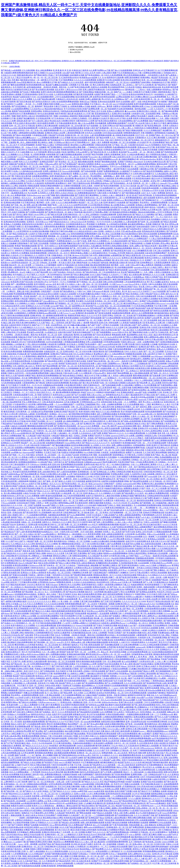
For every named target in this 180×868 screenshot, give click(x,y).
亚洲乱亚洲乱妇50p (117, 589)
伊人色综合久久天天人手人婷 (17, 445)
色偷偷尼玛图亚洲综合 (113, 488)
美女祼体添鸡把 (81, 503)
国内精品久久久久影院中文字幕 (37, 255)
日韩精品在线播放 (24, 188)
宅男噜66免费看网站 (101, 239)
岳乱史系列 (59, 90)
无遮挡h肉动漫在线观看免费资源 (74, 111)
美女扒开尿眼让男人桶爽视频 (53, 416)
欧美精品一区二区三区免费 (106, 301)
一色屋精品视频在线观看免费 (137, 714)
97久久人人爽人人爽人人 (123, 128)
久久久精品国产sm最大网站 (110, 760)
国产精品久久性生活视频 (31, 762)
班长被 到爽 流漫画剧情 (158, 849)
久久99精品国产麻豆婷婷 (62, 397)
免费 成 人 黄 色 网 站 (138, 657)
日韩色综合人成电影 (27, 414)
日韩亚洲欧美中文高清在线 (16, 556)
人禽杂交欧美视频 (112, 496)
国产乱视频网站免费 (149, 719)
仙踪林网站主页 (78, 306)
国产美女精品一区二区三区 (66, 162)
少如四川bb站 (83, 789)
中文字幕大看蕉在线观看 (90, 645)
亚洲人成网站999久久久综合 (140, 854)
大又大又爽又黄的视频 (156, 138)
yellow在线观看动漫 (166, 255)
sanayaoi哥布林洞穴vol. (79, 688)
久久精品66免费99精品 (136, 154)
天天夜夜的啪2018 (160, 582)
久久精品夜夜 (112, 758)
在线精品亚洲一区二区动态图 (70, 126)
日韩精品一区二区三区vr (141, 460)
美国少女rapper (52, 585)
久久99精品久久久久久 (109, 755)
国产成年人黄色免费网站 (103, 522)
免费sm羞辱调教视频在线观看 (109, 786)
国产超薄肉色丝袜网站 (137, 390)
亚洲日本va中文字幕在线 (162, 854)
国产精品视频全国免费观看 (115, 777)
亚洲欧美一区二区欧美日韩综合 (46, 380)
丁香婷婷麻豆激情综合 (108, 770)
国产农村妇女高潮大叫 (41, 102)
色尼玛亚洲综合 (35, 652)
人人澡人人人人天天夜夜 (65, 546)
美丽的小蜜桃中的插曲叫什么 (42, 849)
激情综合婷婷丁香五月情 (167, 164)
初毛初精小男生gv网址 (161, 243)
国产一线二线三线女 (126, 330)
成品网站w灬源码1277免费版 (29, 159)
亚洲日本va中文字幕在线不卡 (145, 70)
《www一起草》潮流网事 (27, 844)
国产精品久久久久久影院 (138, 241)
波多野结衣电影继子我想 (110, 371)
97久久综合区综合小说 (123, 498)
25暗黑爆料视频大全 (34, 818)
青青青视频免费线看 (73, 604)
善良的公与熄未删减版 (29, 589)
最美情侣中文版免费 (115, 78)
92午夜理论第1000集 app (119, 556)
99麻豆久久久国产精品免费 (37, 272)
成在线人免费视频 (31, 546)
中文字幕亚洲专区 (28, 202)
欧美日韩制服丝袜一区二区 (121, 508)
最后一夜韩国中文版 (146, 426)
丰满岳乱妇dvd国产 (165, 104)
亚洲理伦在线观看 (152, 688)
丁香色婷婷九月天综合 (60, 575)
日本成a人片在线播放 (165, 296)
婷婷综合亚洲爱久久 (79, 561)
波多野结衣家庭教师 (17, 760)
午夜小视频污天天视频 (68, 856)
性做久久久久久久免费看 (22, 99)
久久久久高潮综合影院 (133, 683)
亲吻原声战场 (82, 263)
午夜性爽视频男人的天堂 (93, 488)
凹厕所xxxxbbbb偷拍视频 (84, 784)
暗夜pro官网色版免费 (59, 440)
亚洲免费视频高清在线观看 (72, 464)
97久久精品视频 (28, 70)
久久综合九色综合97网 (35, 181)
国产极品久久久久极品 (41, 611)
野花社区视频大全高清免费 (158, 760)
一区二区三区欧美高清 (126, 765)
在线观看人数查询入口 (156, 474)
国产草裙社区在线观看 (18, 575)
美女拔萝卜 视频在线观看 (11, 815)
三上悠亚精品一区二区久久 (137, 623)
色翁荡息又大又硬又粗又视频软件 (99, 486)
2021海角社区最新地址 (121, 464)
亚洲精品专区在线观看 (118, 847)
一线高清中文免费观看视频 (131, 361)
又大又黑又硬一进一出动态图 (98, 299)
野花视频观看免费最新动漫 (25, 294)
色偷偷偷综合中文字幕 (161, 82)
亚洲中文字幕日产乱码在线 (126, 618)
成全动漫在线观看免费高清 (109, 210)
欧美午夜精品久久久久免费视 (23, 625)
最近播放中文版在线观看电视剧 (20, 642)
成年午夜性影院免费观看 (95, 82)
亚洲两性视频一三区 (139, 774)
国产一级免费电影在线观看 (22, 284)
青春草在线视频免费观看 (121, 219)
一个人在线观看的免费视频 (36, 515)
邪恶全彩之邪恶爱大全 (34, 260)
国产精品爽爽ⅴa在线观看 (76, 258)
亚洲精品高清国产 (47, 162)
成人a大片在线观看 (101, 825)
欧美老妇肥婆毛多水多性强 (132, 318)
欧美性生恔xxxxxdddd (62, 395)
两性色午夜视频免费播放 (57, 724)
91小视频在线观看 (97, 270)
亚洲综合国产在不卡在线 (96, 200)
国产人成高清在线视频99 (67, 472)
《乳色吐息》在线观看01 (123, 380)
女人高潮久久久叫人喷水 (101, 445)
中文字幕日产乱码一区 (74, 722)
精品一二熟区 (146, 404)
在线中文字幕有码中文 (95, 496)
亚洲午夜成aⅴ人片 (90, 493)
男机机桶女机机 (101, 529)
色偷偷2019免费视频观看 (155, 597)
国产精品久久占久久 (42, 491)
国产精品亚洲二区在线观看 (15, 801)
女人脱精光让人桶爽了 (76, 674)
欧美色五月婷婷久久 (153, 258)
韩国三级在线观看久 (125, 505)
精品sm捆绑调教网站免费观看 (151, 741)
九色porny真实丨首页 (113, 467)
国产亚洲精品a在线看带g (146, 592)
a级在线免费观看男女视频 (166, 750)
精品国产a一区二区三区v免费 (54, 166)
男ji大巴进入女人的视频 (152, 767)
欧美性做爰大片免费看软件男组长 (111, 830)
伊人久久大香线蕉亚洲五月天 (71, 130)
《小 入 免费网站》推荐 (132, 402)
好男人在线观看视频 (94, 342)
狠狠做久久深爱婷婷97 (37, 407)
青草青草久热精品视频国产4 (165, 416)
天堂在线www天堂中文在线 (153, 190)
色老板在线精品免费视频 (162, 176)
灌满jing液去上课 (78, 642)
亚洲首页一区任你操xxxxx (37, 222)
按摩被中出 (138, 522)
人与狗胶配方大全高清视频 (78, 279)
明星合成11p (142, 575)
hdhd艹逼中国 (64, 200)
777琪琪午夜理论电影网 (98, 854)
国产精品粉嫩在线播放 (28, 606)
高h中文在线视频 (123, 102)
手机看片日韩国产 (115, 633)
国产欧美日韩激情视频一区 (111, 186)
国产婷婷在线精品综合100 (69, 755)
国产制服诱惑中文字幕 (37, 537)
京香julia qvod (116, 582)
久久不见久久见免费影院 (33, 604)
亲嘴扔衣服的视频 (96, 503)
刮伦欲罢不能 (134, 263)
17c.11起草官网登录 (21, 231)
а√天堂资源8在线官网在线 (20, 361)
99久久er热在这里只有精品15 (97, 527)
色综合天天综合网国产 (47, 815)
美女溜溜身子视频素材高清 (113, 719)
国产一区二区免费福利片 (79, 219)
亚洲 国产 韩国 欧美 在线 (24, 551)
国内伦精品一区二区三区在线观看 (61, 661)
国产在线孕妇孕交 (134, 229)
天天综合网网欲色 (160, 625)
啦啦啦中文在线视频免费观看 (116, 686)
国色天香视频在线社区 (136, 803)
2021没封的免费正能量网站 (48, 616)
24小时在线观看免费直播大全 (139, 652)
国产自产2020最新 (79, 395)
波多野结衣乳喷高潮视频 (100, 219)
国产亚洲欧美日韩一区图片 (91, 424)
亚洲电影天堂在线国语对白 (27, 628)
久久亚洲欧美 (112, 152)
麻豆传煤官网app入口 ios (133, 303)
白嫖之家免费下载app (95, 277)
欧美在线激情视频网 (154, 412)
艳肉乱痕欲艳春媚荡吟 (99, 580)
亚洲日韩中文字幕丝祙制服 (27, 150)
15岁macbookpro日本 (78, 222)
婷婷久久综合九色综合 (64, 193)
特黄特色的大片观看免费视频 (146, 128)
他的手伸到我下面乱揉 (64, 114)
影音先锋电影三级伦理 (29, 774)
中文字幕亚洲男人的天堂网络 (42, 813)
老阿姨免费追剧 (87, 618)
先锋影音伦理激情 (78, 200)
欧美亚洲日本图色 (32, 827)
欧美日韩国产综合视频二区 (37, 421)
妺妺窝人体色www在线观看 (81, 587)
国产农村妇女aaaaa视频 (95, 705)
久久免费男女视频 (42, 440)
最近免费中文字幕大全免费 (137, 710)
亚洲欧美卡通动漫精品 (18, 859)
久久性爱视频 (55, 438)
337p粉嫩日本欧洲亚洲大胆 (139, 669)
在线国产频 (99, 94)
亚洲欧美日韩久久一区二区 (126, 604)
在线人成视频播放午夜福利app (159, 90)
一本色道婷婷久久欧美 (155, 75)
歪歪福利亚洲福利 (170, 786)
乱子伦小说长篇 (130, 186)
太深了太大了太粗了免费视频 (153, 193)
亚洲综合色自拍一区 (101, 587)
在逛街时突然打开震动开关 (20, 325)
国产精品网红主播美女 (108, 565)
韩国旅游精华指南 (81, 390)
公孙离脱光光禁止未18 (83, 568)
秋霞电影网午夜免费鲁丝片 (56, 183)
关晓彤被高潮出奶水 (25, 75)
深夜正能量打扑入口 (20, 734)
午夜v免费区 (12, 133)
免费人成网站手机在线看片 (136, 116)
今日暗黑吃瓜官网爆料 (130, 419)
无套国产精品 (92, 361)
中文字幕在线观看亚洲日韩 (66, 123)
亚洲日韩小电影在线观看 (128, 599)
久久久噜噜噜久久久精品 (25, 303)
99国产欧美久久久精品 (112, 424)
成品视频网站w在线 (135, 335)
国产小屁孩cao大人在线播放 (12, 260)
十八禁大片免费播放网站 (38, 460)
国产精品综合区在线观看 (161, 308)
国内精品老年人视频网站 (140, 359)
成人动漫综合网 (105, 157)
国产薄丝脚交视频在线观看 (81, 575)
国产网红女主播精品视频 (133, 337)
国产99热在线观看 (88, 171)
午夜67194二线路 (84, 291)
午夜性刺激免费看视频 (36, 342)
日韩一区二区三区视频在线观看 (68, 188)
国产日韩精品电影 (48, 671)
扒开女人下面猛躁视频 (118, 854)
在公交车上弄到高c (95, 181)
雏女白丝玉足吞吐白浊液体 (48, 294)
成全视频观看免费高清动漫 (130, 755)
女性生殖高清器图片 (12, 364)
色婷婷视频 (51, 154)
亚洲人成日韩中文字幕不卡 (154, 354)
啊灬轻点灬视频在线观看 (27, 142)
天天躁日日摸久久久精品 (155, 450)
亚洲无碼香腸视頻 (117, 116)
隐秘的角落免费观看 (164, 801)
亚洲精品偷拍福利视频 (76, 654)
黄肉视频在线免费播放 (62, 217)
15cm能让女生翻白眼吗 (100, 541)
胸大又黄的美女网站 (101, 85)
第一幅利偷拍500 (45, 248)
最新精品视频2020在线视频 (162, 794)
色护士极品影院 (7, 239)
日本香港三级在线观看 (147, 674)
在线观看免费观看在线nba (32, 621)
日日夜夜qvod (59, 142)
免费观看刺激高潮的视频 (33, 351)
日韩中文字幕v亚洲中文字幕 (162, 227)
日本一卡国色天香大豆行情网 (66, 532)
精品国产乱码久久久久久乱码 (129, 762)
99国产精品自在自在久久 (59, 222)
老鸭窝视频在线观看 (65, 866)
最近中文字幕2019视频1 (101, 808)
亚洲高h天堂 (143, 428)
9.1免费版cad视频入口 (80, 623)
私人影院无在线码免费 (110, 428)
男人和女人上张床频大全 (153, 402)
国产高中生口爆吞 (20, 215)
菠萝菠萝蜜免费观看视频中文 (131, 736)
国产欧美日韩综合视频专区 (106, 121)
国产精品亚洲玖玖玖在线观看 (130, 289)
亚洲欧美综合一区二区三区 (32, 847)
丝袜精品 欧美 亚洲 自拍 (50, 464)
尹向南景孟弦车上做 (46, 741)
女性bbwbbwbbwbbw (148, 159)
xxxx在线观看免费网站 (20, 109)
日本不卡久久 (34, 671)
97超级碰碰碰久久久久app (16, 767)
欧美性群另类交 (58, 734)
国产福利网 (72, 789)
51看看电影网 (23, 481)
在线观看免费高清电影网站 (65, 549)
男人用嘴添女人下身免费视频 (40, 556)
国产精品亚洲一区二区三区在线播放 (72, 520)
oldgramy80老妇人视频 (78, 440)
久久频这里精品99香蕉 (154, 772)
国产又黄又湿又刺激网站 (111, 601)
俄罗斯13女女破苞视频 (83, 335)
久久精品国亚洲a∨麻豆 (164, 174)
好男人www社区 (68, 330)
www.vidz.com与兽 (50, 364)
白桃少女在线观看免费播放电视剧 (65, 102)
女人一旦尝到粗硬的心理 (55, 592)
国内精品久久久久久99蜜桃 (47, 544)
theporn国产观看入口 (50, 505)
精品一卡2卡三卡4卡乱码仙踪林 (39, 743)
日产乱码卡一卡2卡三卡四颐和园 (62, 282)
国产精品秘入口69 (15, 861)
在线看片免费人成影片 (85, 529)
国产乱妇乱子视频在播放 (30, 92)
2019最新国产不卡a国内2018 (131, 171)
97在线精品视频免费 (108, 215)
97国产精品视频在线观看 (117, 798)
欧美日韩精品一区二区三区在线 (47, 717)
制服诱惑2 (128, 717)
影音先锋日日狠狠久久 (41, 698)
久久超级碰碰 (72, 767)
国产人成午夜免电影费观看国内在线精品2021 (35, 532)
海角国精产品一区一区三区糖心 (90, 320)
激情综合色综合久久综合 (41, 714)
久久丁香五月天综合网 (20, 78)
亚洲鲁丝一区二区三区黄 (37, 486)
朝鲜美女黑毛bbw (89, 159)
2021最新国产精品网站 (98, 570)
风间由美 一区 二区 (29, 479)
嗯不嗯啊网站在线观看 (156, 796)
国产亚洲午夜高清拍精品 (128, 565)
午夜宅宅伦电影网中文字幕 (102, 356)
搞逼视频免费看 (60, 674)
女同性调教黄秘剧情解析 (40, 664)
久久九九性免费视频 (131, 404)
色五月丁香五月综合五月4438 (67, 849)
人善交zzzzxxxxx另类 (73, 90)
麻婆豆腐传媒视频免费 (122, 279)
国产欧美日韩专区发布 (141, 219)
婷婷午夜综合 (150, 207)
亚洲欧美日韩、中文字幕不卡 (16, 686)
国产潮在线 (40, 383)
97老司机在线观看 (98, 671)
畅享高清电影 (9, 412)
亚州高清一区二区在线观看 (18, 527)
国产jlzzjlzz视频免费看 (76, 515)
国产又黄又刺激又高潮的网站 (63, 770)
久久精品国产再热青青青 (65, 813)
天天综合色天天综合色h (11, 635)
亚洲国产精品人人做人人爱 (68, 424)
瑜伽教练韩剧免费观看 (121, 313)
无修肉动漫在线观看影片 (83, 743)
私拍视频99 (156, 219)
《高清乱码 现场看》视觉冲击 (54, 87)
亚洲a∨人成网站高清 (115, 111)
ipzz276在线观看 (159, 291)
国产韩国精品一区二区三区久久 (68, 303)
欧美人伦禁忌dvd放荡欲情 (58, 801)
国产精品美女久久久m (55, 722)
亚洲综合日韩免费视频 (163, 500)
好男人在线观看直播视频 (145, 820)
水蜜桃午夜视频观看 (72, 186)
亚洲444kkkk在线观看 (106, 102)
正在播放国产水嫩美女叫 (66, 657)
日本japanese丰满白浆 (100, 291)
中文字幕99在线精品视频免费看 (48, 623)
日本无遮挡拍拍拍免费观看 (77, 416)
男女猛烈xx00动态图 (35, 332)
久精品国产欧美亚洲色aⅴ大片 (158, 448)
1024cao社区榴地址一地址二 (154, 510)
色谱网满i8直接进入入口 (67, 241)
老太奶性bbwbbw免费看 (13, 738)
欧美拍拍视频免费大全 (36, 85)
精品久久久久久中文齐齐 (91, 315)
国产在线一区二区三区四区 (72, 198)
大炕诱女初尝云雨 (146, 661)
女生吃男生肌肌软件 (128, 637)
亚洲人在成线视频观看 (45, 476)
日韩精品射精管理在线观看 (158, 496)
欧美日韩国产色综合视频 (11, 368)
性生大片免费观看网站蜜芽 (48, 299)
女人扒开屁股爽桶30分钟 (66, 239)
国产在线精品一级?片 (48, 712)
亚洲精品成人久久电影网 (57, 287)
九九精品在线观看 (158, 106)
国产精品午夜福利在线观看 (117, 270)
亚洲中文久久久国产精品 (98, 440)
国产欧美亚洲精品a (15, 748)
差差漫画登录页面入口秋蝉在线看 (52, 606)
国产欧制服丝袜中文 (56, 140)
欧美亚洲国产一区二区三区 (75, 181)
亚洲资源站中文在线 (167, 344)
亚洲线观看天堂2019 (167, 287)
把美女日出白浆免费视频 (155, 279)
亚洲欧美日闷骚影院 (113, 243)
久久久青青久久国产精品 (14, 529)
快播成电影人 (11, 431)
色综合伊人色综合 (74, 272)
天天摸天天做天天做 (52, 452)
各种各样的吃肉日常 (15, 318)
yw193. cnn (61, 356)
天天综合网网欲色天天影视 (85, 267)
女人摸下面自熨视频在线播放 (63, 664)
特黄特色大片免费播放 (20, 253)
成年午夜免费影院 (53, 705)
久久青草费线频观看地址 (132, 198)
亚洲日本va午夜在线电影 (73, 589)
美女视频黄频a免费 (22, 726)
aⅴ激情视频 (10, 371)
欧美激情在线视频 (170, 529)
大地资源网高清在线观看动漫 (161, 710)
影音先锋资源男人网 (84, 97)
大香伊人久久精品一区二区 (142, 416)
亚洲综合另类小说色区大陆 (150, 327)
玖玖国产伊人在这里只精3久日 (140, 123)
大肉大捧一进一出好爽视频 (113, 628)
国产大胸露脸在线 (94, 719)
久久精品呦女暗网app (164, 770)
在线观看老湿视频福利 (55, 443)
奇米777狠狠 (132, 356)
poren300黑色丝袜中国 (112, 344)
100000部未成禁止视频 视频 (74, 147)
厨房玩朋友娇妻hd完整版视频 (27, 301)
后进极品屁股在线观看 (100, 546)
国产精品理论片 (161, 85)
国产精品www (20, 549)
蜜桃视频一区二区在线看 (58, 236)
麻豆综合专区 (137, 472)
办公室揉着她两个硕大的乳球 (50, 513)
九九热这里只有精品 (133, 87)
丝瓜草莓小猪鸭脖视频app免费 (41, 404)
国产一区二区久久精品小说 (26, 534)
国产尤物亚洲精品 (86, 92)
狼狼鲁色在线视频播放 (45, 251)
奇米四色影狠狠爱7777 (154, 585)
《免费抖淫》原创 (69, 479)
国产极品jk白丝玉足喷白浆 (22, 380)
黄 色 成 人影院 (126, 664)
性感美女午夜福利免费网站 (72, 452)
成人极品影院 (99, 842)
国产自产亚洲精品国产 (68, 164)
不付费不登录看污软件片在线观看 (135, 344)
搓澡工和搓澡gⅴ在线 (63, 839)
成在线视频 (55, 368)
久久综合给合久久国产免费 (90, 433)
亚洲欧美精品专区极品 (151, 421)
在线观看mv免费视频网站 (25, 448)
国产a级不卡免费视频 (31, 368)
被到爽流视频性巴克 (108, 762)
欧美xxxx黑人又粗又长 (90, 755)
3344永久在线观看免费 (86, 746)
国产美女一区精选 (132, 719)
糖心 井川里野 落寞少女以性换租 (58, 508)
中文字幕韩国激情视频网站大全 (145, 561)
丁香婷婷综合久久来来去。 (166, 820)
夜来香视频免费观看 (38, 253)
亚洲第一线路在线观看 (146, 587)
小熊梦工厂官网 (42, 503)
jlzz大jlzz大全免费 (96, 801)
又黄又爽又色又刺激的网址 (121, 546)
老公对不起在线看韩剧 (96, 714)
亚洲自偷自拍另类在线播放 (15, 222)
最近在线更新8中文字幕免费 (36, 318)
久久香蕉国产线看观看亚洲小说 (132, 323)
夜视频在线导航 (157, 368)
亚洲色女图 (33, 525)
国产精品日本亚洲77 (150, 246)
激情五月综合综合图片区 (34, 835)
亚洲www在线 (80, 794)
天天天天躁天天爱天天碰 (156, 594)
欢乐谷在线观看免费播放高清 (101, 659)
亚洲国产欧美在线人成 (137, 529)
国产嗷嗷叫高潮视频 (168, 522)
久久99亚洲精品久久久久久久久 (32, 327)
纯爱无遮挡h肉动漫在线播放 (156, 438)
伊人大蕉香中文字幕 (146, 618)
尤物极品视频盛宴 (46, 546)
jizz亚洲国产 (147, 734)
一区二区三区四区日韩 (157, 378)
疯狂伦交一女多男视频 (94, 592)
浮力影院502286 (60, 210)
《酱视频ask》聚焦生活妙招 (66, 806)
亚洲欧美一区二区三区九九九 (59, 169)
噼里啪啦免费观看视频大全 (67, 92)
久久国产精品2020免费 (49, 856)
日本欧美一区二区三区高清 (27, 789)
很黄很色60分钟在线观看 (108, 287)
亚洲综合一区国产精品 (150, 236)
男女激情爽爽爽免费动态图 (15, 777)
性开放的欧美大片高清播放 (106, 457)
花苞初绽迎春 (106, 402)
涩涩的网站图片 (42, 414)
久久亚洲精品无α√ (85, 479)
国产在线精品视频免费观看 (38, 354)
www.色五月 (93, 525)
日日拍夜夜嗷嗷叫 (166, 561)
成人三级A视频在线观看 (139, 373)
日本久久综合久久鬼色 (133, 351)
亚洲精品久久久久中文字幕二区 (55, 400)
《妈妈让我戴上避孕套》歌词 (15, 671)
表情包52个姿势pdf (140, 849)
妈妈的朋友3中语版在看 (17, 354)
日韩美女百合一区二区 (93, 198)
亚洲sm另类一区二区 (152, 676)
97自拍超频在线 (72, 710)
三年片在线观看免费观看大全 (73, 695)
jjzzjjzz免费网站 (67, 267)
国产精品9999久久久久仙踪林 (17, 794)
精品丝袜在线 (30, 587)
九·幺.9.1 (62, 767)
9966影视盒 (53, 746)
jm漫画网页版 (116, 255)
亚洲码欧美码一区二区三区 (117, 827)
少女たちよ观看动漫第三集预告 (147, 380)
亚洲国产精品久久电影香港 (103, 178)
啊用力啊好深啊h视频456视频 (140, 818)
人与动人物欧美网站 (28, 311)
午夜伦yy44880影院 (151, 522)
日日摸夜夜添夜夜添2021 (76, 224)
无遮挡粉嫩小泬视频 (129, 428)
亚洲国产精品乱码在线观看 (59, 407)
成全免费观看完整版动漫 (91, 448)
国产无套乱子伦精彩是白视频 (105, 625)
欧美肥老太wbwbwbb (81, 308)
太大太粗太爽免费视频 (129, 645)
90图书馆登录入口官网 (85, 121)
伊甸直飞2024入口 (88, 392)
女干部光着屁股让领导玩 (75, 428)
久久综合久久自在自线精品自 (84, 582)
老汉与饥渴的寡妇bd (129, 234)
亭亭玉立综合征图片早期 (44, 635)
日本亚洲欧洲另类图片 (73, 385)
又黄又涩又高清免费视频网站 (27, 371)
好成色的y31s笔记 (153, 366)
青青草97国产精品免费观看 (47, 366)
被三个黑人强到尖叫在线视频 (34, 344)
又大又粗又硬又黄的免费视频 (155, 452)
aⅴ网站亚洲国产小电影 (123, 520)
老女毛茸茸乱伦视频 (118, 652)
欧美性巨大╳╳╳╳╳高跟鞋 (13, 818)
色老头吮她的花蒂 (123, 320)
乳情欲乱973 (138, 498)
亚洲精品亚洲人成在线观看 (63, 178)
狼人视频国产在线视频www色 (77, 359)
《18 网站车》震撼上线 (15, 291)
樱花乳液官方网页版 (71, 337)
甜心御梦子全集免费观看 (56, 419)
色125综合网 (6, 467)
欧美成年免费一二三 (98, 378)
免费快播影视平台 (36, 378)
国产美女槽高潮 (7, 719)
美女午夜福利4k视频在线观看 (132, 412)
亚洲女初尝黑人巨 (59, 698)
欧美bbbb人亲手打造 (15, 496)
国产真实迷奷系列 (30, 513)
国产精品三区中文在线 (97, 111)
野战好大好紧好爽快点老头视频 (53, 474)
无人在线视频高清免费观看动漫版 (148, 505)
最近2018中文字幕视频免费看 (163, 178)
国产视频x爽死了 (39, 688)
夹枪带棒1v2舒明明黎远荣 (42, 796)
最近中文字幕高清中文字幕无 (28, 729)
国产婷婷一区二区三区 (68, 366)
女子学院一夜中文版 (51, 339)
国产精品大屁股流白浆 (18, 234)
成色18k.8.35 (170, 294)
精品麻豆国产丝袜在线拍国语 (138, 227)
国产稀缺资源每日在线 (138, 332)
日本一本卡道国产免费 (33, 424)
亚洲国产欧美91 (12, 327)
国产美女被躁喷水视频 (132, 633)
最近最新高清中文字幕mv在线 (143, 395)
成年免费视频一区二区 (88, 707)
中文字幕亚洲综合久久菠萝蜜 (16, 190)
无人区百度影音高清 (145, 743)
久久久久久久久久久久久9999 (134, 601)
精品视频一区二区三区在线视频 (123, 142)
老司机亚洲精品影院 (65, 207)
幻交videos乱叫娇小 (150, 255)
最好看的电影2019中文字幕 (142, 837)
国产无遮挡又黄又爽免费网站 (87, 195)
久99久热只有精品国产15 (104, 649)
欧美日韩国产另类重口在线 (126, 791)
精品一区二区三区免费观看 (16, 537)
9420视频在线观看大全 (165, 604)
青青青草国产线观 (34, 207)
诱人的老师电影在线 (147, 770)
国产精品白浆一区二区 (20, 664)
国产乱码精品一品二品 (76, 210)
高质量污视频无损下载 (155, 224)
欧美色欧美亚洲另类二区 (88, 366)
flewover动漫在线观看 (71, 171)
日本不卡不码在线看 (85, 190)
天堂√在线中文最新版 (16, 212)
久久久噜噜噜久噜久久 (150, 409)
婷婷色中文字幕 (121, 140)
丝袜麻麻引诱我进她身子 (19, 243)
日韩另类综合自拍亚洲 (159, 388)
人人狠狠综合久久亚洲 (73, 835)
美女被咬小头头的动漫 (85, 301)
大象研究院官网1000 (153, 486)
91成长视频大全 (27, 152)
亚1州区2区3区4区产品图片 (82, 844)
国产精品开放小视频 (104, 349)
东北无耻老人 (72, 344)
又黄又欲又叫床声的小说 (54, 539)
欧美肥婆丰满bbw (11, 702)
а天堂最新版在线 (129, 786)
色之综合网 (32, 193)
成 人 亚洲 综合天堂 (38, 527)
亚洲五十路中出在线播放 (152, 284)
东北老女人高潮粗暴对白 (55, 224)
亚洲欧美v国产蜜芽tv (147, 347)
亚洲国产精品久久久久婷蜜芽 (59, 498)
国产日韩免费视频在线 (114, 351)
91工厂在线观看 (56, 421)
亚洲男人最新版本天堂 (52, 171)
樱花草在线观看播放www (157, 731)
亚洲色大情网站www (115, 200)
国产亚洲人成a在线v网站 (11, 736)
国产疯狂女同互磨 (55, 215)
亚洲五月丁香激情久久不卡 (136, 539)
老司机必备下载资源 (92, 130)
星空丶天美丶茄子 (130, 467)
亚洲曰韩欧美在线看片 (77, 777)
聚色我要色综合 (60, 541)
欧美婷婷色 (44, 825)
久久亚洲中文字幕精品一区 (125, 779)
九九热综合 (71, 565)
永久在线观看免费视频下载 (153, 755)
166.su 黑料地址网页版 (58, 825)
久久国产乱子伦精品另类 (159, 332)
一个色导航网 (35, 772)
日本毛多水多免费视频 (10, 774)
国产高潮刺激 (164, 157)
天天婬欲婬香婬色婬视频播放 (165, 195)
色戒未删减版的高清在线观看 (125, 147)
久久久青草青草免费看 (91, 534)
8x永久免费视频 (106, 712)
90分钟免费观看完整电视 (157, 722)
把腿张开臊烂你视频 (51, 104)
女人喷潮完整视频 (38, 154)
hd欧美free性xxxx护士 (95, 726)
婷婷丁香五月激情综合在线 (79, 183)
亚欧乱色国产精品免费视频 (118, 373)
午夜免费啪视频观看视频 (100, 474)
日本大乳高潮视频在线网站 (114, 431)
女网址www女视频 (28, 616)
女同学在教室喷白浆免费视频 (61, 784)
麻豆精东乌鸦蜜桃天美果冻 (89, 164)
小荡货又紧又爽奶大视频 (152, 835)
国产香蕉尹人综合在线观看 (117, 671)
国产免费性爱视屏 (136, 827)
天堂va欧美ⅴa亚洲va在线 (131, 231)
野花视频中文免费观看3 (96, 224)
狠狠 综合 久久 (153, 695)
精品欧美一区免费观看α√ (27, 741)
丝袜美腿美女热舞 (77, 75)
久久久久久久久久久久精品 (80, 851)
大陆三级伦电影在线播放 (41, 808)
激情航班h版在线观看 (101, 796)
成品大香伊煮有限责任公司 (164, 335)
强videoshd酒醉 (129, 700)
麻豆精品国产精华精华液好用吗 (155, 762)
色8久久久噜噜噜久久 (101, 241)
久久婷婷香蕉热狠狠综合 (65, 190)
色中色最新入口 (19, 275)
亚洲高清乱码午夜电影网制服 (21, 388)
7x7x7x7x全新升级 (35, 767)
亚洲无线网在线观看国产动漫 (70, 246)
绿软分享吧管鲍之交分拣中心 (159, 469)
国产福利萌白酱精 (15, 359)
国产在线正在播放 (95, 553)
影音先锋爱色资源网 (46, 123)
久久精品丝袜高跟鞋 (119, 241)
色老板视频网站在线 (168, 457)
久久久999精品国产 (36, 854)
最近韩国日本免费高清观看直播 (61, 748)
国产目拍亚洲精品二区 (139, 861)
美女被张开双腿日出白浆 (84, 457)
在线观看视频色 (123, 491)
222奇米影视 (129, 534)
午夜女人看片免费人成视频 (124, 813)
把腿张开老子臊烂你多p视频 (61, 231)
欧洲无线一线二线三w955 (109, 361)
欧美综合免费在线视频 (13, 351)
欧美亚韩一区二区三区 (48, 335)
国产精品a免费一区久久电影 (72, 693)
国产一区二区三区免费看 (154, 351)
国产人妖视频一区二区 (46, 558)
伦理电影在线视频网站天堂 (114, 150)
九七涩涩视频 (151, 433)
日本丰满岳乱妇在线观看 (112, 133)
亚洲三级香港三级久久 (64, 296)
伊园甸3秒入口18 (83, 476)
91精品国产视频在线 (59, 436)
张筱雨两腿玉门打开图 (122, 455)
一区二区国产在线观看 (32, 505)
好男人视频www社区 (98, 236)
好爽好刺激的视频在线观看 (97, 642)
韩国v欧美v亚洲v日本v (99, 323)
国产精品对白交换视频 (75, 592)
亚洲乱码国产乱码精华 (100, 116)
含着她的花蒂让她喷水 (129, 741)
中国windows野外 (51, 164)
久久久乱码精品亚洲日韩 (166, 549)
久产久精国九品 (124, 839)
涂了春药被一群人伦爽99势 (90, 628)
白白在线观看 (133, 169)
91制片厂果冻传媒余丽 (53, 469)
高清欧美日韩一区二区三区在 (77, 135)
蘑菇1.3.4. (56, 601)
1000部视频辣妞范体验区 (52, 500)
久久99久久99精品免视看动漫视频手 (154, 645)
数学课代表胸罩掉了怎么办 (107, 746)
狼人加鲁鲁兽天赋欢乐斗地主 (134, 424)
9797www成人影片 (94, 258)
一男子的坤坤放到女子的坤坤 (58, 275)
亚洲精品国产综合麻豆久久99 (49, 311)
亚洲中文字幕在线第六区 (67, 265)
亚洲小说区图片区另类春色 (165, 743)
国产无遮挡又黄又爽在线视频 (38, 649)
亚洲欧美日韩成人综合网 (55, 133)
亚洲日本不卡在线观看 (22, 580)
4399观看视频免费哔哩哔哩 (117, 842)
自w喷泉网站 (141, 534)
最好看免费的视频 (71, 772)
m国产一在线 (136, 102)
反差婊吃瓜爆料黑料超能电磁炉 (156, 847)
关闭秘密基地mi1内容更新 (142, 654)
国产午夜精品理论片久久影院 (73, 597)
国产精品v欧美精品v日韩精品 (72, 376)
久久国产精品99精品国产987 (147, 700)
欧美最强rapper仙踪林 (88, 78)
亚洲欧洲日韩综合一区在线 (46, 551)
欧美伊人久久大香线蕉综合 (43, 806)
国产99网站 (37, 400)
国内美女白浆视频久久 (150, 789)
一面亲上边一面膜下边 (48, 628)
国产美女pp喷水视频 (95, 724)
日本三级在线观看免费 (159, 270)
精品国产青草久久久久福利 (70, 683)
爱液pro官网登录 (110, 810)
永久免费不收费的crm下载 (100, 70)
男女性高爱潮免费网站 (18, 407)
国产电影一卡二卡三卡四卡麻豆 (22, 455)
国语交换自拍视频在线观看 (18, 315)
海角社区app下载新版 (88, 102)
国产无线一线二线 (18, 205)
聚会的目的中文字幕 (83, 178)
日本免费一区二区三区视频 (74, 832)
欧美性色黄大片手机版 (16, 421)
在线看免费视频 (76, 798)
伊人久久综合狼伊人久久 (19, 808)
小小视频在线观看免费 (162, 532)
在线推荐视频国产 (15, 693)
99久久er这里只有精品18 (83, 354)
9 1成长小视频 (95, 400)
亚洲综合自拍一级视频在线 (71, 702)
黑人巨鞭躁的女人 (142, 707)
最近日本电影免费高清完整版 (90, 594)
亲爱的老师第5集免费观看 (54, 227)
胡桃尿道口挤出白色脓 (135, 450)
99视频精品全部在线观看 (53, 385)
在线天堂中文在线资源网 (136, 541)
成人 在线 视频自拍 (148, 825)
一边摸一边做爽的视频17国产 (148, 342)
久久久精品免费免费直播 (135, 433)
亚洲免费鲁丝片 (146, 263)
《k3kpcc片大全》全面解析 (35, 147)
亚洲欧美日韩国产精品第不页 (66, 412)
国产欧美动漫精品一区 (94, 75)
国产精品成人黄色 (38, 726)
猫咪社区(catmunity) (168, 568)
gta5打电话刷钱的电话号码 (162, 738)
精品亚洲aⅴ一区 (56, 690)
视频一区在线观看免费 (102, 455)
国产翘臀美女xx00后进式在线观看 (83, 820)
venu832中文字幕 (159, 407)
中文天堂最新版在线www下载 (129, 73)
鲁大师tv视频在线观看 (13, 493)
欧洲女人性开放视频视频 (113, 513)
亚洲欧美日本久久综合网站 (70, 585)
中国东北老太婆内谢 (23, 176)
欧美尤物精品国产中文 (86, 332)
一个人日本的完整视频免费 (119, 837)
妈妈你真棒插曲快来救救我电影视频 (66, 611)
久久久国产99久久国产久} (16, 541)
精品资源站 (110, 791)
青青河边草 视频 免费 (137, 753)
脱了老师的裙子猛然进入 (69, 645)
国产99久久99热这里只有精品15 (128, 190)
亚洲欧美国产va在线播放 (65, 476)
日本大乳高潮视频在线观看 (135, 693)
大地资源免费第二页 (110, 448)
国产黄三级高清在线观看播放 (143, 705)
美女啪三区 (167, 392)
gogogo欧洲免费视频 (158, 97)
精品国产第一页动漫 (21, 296)
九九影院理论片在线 (138, 474)
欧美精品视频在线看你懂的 (151, 621)
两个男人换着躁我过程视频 (29, 416)
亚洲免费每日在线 (8, 789)
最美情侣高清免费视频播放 (48, 376)
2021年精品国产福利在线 (98, 263)
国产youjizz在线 (151, 476)
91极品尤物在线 (56, 373)
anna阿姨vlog (16, 452)
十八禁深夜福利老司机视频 (130, 758)
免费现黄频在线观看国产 (117, 123)
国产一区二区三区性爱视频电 (137, 611)
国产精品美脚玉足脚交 (54, 361)
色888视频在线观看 (93, 741)
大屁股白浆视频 (163, 315)
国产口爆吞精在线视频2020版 (61, 580)
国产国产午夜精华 (15, 825)
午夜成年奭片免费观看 (56, 344)
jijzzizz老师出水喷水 (73, 443)
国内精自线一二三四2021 (135, 90)
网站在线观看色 (84, 551)
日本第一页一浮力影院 (13, 722)
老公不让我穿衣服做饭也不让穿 (149, 813)
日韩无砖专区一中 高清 (46, 657)
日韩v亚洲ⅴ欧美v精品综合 (53, 402)
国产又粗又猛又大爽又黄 (62, 666)
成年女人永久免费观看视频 (142, 313)
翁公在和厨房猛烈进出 (72, 647)
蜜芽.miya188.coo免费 (119, 239)
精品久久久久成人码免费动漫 (108, 412)
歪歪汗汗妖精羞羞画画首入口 (134, 760)
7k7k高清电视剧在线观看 (11, 383)
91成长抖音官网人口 (160, 779)
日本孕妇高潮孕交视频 (120, 861)
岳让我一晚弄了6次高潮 (131, 678)
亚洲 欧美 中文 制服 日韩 (48, 683)
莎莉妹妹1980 (169, 73)
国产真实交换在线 (24, 102)
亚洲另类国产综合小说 (165, 147)
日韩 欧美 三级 (13, 339)
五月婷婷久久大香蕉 (46, 193)
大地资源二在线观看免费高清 (113, 452)
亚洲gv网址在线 (153, 606)
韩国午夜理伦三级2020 (26, 116)
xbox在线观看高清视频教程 (40, 320)
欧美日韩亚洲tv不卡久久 (68, 628)
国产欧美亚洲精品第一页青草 (156, 126)
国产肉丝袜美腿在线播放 (73, 128)
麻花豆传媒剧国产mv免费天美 (101, 500)
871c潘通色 (5, 428)
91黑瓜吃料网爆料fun (164, 587)
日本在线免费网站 (125, 121)
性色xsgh (86, 419)
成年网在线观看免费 (67, 746)
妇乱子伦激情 (93, 371)
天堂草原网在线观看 (111, 342)
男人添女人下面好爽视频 (37, 498)
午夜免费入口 (162, 207)
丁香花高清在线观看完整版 (62, 640)
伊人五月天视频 (14, 630)
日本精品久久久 (122, 469)
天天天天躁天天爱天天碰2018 (46, 200)
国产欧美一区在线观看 (54, 681)
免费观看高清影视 (64, 582)
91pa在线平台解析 (76, 758)
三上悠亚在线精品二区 (82, 666)
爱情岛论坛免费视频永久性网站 (20, 491)
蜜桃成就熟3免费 (119, 335)
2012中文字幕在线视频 (141, 794)
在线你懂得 (45, 368)
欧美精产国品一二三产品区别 (116, 94)
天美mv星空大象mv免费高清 (142, 265)
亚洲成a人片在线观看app (134, 277)
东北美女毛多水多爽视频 (72, 311)
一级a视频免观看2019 (18, 193)
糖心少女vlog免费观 (86, 123)
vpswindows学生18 (141, 267)
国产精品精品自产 (8, 532)
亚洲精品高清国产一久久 (167, 825)
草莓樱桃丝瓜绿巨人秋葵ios (15, 654)
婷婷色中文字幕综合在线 (25, 251)
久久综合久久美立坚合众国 (16, 678)
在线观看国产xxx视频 (104, 397)
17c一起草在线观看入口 (101, 851)
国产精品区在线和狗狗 (81, 498)
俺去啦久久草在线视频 (55, 327)
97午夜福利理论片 (20, 404)
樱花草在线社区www (94, 654)
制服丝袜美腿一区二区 (104, 92)
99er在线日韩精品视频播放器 (123, 558)
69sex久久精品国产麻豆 (28, 563)
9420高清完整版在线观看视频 (21, 200)
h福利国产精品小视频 (37, 553)
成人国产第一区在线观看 (150, 419)
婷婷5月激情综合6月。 (92, 385)
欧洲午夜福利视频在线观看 (145, 104)
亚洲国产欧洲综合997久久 (152, 758)
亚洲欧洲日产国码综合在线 (61, 354)
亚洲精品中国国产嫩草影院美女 (133, 496)
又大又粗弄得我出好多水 (69, 78)
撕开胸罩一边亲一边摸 (46, 202)
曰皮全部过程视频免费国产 (156, 253)
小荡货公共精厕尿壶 (162, 272)
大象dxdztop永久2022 (147, 604)
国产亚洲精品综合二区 (26, 431)
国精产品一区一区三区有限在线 (41, 782)
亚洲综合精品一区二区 (72, 351)
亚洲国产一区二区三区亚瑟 (156, 260)
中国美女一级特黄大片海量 (39, 575)
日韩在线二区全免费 (48, 263)
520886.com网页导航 (79, 791)
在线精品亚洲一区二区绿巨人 (122, 85)
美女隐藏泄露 (101, 123)
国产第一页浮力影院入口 (48, 246)
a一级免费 (85, 323)
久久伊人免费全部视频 (95, 794)
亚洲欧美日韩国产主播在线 (15, 486)
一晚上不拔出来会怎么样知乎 (36, 748)
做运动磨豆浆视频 (72, 731)
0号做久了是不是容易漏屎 (58, 75)
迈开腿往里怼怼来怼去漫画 (75, 361)
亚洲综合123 (26, 573)
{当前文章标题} (15, 67)
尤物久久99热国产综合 (154, 277)
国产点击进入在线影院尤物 (20, 640)
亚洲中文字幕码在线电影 (132, 243)
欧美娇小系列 (90, 128)
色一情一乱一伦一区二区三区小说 (44, 794)
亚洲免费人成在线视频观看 (37, 750)
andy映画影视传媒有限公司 (32, 803)
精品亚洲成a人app (34, 500)
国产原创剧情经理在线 (152, 683)
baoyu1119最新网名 (123, 460)
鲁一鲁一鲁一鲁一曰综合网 (76, 327)
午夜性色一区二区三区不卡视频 (42, 190)
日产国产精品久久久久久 (60, 791)
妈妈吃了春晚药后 (22, 813)
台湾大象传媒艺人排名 (89, 337)
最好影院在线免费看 (145, 500)
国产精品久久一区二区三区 (113, 551)
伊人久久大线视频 (87, 349)
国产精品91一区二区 (146, 801)
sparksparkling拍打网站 (132, 484)
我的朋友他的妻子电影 (166, 414)
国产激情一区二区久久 (159, 373)
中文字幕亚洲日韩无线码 (23, 637)
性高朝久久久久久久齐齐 (54, 710)
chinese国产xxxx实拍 (144, 698)
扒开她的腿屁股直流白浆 (81, 633)
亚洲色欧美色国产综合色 (116, 803)
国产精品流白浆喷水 (87, 806)
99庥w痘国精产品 (111, 515)
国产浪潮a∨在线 (54, 486)
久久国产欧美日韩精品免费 (79, 87)
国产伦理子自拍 (129, 532)
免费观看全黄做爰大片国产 (134, 488)
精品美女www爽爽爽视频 (64, 842)
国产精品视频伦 (132, 202)
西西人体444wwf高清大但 (54, 803)
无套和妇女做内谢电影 (72, 690)
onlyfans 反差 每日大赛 (55, 284)
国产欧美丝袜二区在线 (152, 842)
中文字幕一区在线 (81, 765)
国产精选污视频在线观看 (132, 130)
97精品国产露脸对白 (28, 299)
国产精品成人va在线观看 (11, 70)
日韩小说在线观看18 (107, 469)
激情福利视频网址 (64, 308)
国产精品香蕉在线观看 (163, 810)
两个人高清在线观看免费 (21, 611)
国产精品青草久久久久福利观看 (103, 765)
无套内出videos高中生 (27, 690)
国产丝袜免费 (155, 376)
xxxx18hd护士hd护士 (96, 467)
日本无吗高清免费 (118, 606)
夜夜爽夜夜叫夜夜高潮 (124, 820)
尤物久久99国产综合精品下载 (34, 450)
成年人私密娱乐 (81, 570)
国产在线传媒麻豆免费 (111, 385)
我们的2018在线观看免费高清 (83, 138)
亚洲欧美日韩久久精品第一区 (149, 111)
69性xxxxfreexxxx (147, 748)
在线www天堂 (168, 486)
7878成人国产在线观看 (130, 210)
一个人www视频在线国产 (64, 404)
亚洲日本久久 (6, 198)
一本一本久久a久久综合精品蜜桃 (109, 700)
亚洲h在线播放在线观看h (143, 717)
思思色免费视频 (104, 549)
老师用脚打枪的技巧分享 (25, 217)
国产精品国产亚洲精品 (118, 529)
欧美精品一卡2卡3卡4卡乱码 (99, 222)
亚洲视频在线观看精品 (27, 462)
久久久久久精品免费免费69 (67, 202)
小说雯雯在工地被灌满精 (85, 404)
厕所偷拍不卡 (117, 851)
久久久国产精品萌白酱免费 (44, 99)
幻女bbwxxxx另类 (35, 565)
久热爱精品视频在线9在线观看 (73, 299)
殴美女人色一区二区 (112, 654)
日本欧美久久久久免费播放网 (50, 128)
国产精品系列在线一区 (92, 272)
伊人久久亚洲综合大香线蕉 (67, 609)
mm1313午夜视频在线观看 (63, 719)
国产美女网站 (37, 731)
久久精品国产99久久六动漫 (138, 570)
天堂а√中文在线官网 (15, 710)
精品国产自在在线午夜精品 (15, 330)
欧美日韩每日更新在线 (168, 299)
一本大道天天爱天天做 (66, 263)
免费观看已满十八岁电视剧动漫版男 (125, 613)
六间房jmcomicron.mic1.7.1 (49, 702)
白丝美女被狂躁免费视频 (115, 726)
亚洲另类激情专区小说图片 (92, 585)
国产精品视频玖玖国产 (100, 606)
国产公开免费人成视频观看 (111, 772)
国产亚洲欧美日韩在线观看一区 (67, 426)
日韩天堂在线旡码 (93, 428)
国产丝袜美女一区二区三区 (54, 565)
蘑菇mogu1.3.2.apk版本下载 (15, 842)
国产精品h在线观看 (124, 126)
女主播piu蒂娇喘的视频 (113, 277)
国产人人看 (148, 582)
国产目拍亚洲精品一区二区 (23, 106)
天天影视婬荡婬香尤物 (128, 563)
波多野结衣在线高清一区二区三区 (25, 263)
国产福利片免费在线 (19, 460)
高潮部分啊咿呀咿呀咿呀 (168, 150)
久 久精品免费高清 (117, 354)
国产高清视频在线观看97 (159, 241)
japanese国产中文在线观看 (139, 270)
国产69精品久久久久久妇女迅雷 (71, 82)
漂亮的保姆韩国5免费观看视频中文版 (86, 234)
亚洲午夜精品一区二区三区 (44, 630)
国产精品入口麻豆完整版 (66, 563)
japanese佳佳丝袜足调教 (127, 426)
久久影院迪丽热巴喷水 (98, 253)
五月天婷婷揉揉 (79, 481)
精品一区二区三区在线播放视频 (118, 306)
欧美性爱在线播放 (71, 318)
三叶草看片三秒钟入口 (114, 621)
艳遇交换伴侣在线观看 (123, 486)
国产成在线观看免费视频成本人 (79, 796)
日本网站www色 (54, 330)
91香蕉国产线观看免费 (83, 640)
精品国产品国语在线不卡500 (24, 97)
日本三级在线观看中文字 (19, 464)
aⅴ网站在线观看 (126, 376)
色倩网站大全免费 (56, 318)
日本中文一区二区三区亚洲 (125, 743)
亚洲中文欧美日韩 (48, 92)
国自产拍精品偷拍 (156, 121)
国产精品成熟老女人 (68, 291)
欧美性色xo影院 (162, 198)
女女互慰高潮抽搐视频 (100, 207)
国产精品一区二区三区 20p (31, 166)
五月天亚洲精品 (7, 549)
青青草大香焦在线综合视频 (144, 118)
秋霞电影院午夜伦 (63, 558)
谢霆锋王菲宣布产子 (29, 674)
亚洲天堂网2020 (109, 126)
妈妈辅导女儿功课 (59, 279)
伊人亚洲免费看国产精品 (159, 142)
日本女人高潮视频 (99, 633)
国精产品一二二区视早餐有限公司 (53, 789)
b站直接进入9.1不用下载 (84, 114)
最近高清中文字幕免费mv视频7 (96, 212)
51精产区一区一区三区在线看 (128, 188)
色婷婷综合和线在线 (12, 539)
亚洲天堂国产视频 (20, 409)
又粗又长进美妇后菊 (108, 330)
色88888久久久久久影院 (62, 522)
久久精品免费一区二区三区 (71, 493)
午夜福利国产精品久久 (100, 217)
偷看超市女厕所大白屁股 (21, 806)
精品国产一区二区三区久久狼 (90, 202)
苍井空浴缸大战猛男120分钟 (128, 409)
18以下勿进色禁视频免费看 (36, 236)
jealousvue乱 (141, 647)
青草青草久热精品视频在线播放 (115, 246)
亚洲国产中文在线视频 (100, 861)
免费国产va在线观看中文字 (117, 835)
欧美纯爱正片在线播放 (82, 508)
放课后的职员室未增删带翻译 (113, 722)
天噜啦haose (167, 114)
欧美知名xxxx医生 (55, 659)
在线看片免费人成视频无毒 (90, 99)
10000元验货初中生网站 (97, 729)
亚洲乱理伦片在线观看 (121, 114)
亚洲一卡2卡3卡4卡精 (92, 702)
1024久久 (103, 337)
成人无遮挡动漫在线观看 (151, 544)
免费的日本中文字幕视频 (130, 789)
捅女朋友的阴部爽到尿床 (100, 265)
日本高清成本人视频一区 (118, 738)
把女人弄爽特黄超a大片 (32, 402)
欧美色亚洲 (113, 642)
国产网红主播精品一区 (159, 570)
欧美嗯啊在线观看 (50, 767)
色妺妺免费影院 (137, 585)
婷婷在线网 (114, 323)
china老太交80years (41, 820)
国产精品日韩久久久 (165, 674)
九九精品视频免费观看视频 (129, 457)
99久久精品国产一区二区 (101, 450)
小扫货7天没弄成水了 (94, 515)
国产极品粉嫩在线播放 (61, 445)
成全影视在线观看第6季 (28, 128)
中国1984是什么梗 (70, 373)
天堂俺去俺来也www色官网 (161, 563)
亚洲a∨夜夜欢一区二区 (146, 808)
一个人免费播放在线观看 (121, 796)
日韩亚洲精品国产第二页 (73, 513)
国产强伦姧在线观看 (103, 313)
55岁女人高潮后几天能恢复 (76, 118)
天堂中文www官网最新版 (120, 166)
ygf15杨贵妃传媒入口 (14, 837)
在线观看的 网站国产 (44, 210)
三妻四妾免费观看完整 (75, 133)
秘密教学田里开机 (93, 481)
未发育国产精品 (45, 844)
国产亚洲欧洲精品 (55, 147)
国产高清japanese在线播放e (44, 609)
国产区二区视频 (88, 700)
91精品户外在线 (29, 493)
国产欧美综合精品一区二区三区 (75, 484)
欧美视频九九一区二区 (26, 623)
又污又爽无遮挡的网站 (62, 743)
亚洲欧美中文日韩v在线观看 (108, 80)
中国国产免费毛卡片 (82, 296)
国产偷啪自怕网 (170, 621)
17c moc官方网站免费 (116, 539)
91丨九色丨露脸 (162, 118)
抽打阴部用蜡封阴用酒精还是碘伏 (82, 414)
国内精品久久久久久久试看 (154, 275)
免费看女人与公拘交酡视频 (145, 385)
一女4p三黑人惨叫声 (108, 426)
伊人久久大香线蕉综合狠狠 (57, 851)
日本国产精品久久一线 (53, 621)
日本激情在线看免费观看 (79, 236)
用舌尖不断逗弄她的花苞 (40, 765)
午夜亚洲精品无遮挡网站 (37, 330)
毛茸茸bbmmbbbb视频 (133, 537)
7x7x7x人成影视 (134, 798)
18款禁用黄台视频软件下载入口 (117, 585)
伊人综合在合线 (48, 159)
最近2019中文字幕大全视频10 (88, 339)
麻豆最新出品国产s (112, 592)
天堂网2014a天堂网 (147, 210)
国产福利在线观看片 (23, 719)
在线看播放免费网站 (40, 176)
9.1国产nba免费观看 (113, 544)
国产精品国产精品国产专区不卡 (96, 311)
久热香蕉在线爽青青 (162, 263)
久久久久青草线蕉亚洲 (67, 712)
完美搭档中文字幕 (45, 674)
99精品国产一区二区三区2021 (118, 82)
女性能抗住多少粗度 (12, 657)
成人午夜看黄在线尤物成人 (157, 154)
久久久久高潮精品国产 (153, 130)
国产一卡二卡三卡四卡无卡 (162, 217)
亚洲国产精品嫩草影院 (26, 118)
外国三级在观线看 (32, 291)
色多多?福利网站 (68, 152)
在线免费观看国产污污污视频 (34, 169)
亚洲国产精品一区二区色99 (69, 448)
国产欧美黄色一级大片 (125, 164)
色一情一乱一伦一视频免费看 (162, 99)
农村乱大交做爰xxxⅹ (14, 604)
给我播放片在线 (114, 419)
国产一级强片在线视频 (70, 438)
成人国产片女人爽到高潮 (147, 186)
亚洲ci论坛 (86, 169)
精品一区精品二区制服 (70, 349)
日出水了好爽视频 (62, 635)
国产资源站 (24, 258)
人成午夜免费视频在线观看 (101, 135)
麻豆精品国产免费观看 (141, 440)
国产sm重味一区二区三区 (79, 176)
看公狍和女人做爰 (45, 142)
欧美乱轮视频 (84, 265)
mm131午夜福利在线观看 (123, 104)
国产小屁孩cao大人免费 (165, 395)
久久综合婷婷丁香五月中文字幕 (159, 642)
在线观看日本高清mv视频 (145, 549)
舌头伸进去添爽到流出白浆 (155, 162)
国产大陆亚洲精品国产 (98, 573)
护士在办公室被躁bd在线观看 (21, 174)
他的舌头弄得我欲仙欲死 (90, 772)
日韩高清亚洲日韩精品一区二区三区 (158, 472)
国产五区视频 (43, 438)
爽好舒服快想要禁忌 (133, 200)
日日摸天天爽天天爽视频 (160, 611)
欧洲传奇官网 (144, 99)
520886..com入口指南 (148, 565)
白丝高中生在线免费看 (80, 676)
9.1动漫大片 (143, 577)
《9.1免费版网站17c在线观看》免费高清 (87, 537)
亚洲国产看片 (171, 354)
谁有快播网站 (6, 823)
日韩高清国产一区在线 (50, 291)
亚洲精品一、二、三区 (36, 777)
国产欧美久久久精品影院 (34, 183)
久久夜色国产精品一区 (32, 861)
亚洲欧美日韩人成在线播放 (153, 484)
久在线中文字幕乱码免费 (38, 234)
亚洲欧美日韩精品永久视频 (105, 491)
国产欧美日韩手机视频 (128, 577)
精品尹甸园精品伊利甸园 (114, 782)
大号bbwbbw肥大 (99, 373)
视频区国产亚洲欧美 (17, 164)
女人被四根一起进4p (148, 181)
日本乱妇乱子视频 (70, 736)
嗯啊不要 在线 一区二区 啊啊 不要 (58, 260)
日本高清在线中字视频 (26, 503)
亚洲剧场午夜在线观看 (85, 313)
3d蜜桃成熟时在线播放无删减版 (31, 133)
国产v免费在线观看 (85, 239)
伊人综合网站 (133, 503)
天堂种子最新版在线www (50, 349)
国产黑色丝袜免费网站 (121, 416)
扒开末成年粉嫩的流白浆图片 (89, 294)
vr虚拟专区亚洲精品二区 (119, 580)
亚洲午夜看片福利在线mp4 (87, 347)
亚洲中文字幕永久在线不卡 (147, 666)
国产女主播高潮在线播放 (161, 359)
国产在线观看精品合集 (164, 169)
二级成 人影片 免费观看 (100, 142)
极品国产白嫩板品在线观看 (57, 85)
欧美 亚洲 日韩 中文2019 (156, 541)
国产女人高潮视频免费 (114, 683)
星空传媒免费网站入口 (34, 227)
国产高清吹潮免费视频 (121, 774)
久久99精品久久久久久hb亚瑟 (19, 796)
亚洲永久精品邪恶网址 (137, 553)
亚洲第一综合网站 (57, 388)
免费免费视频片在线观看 (138, 823)
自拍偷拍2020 (95, 623)
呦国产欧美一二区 (55, 205)
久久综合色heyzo (37, 109)
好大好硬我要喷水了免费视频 (164, 832)
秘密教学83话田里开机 (137, 695)
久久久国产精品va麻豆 (141, 176)
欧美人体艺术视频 (150, 633)
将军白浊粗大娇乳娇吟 (109, 748)
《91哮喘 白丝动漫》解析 (40, 270)
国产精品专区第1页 (98, 152)
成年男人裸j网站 (52, 678)
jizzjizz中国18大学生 (120, 332)
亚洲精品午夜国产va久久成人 (139, 517)
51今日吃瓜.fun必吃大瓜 (87, 657)
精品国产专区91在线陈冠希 (24, 676)
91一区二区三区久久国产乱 (43, 839)
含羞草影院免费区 (169, 258)
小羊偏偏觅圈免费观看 (45, 303)
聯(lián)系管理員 (75, 52)
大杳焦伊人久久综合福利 (86, 505)
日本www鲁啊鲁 (125, 440)
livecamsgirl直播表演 (23, 400)
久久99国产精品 (23, 419)
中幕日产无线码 (60, 106)
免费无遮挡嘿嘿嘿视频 (106, 767)
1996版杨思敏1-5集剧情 (165, 503)
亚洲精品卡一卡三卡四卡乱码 (119, 378)
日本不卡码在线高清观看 (150, 777)
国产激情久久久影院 (63, 481)
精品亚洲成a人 (85, 849)
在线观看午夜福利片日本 (40, 779)
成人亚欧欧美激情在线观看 (123, 135)
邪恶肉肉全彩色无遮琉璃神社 (154, 231)
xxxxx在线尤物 (172, 303)
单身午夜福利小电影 (87, 412)
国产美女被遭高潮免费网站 (93, 683)
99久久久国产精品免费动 (101, 169)
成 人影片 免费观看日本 (19, 289)
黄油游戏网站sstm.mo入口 (47, 448)
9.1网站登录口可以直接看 (16, 332)
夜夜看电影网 (13, 810)
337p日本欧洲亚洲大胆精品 (99, 205)
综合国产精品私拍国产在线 (139, 308)
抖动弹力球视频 (43, 587)
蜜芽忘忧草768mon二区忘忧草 (123, 666)
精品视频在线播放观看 (37, 140)
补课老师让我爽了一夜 (109, 577)
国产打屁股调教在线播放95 (144, 315)
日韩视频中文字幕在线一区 (121, 750)
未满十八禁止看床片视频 (106, 73)
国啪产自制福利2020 (12, 479)
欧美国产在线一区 (100, 383)
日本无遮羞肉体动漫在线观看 (94, 647)
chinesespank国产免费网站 (33, 452)
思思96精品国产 (96, 308)
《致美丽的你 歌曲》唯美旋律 (100, 561)
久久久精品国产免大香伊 (98, 556)
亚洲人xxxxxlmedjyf (67, 505)
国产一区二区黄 (131, 99)
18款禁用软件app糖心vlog (60, 234)
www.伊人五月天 (63, 642)
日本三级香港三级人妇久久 (24, 366)
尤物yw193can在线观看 (156, 534)
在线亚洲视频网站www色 (107, 159)
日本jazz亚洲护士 (83, 152)
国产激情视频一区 (147, 503)
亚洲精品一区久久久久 (22, 198)
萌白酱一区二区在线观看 (104, 618)
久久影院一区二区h (109, 599)
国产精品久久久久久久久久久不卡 (96, 443)
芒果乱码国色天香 (83, 546)
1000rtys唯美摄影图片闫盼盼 (67, 669)
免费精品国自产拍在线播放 (71, 289)
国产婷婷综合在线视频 (159, 311)
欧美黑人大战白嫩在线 (92, 246)
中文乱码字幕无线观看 (16, 500)
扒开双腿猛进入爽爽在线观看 (29, 832)
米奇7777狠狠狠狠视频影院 (144, 750)
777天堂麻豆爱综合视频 (27, 582)
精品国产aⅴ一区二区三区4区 (131, 525)
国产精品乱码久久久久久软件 (15, 553)
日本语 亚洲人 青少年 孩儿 (121, 291)
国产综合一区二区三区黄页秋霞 (99, 388)
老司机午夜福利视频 (40, 580)
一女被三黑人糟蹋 (95, 681)
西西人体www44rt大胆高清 (80, 517)
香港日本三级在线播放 (160, 330)
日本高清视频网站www (115, 90)
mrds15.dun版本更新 (96, 791)
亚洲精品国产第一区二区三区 (155, 289)
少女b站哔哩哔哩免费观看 (12, 546)
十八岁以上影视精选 (90, 215)
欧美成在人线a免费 (42, 219)
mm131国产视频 (48, 195)
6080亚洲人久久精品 (69, 707)
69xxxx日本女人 (135, 284)
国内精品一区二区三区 (87, 856)
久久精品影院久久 (66, 794)
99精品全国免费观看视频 (76, 729)
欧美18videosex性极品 (36, 654)
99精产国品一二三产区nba (140, 556)
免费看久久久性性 (80, 174)
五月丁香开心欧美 (169, 467)
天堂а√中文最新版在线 (41, 640)
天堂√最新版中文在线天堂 (99, 118)
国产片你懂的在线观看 (162, 818)
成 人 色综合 (113, 376)
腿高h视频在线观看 (86, 162)
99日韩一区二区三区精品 (149, 479)
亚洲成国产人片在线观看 (37, 599)
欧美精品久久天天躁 (91, 690)
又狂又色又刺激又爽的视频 (69, 786)
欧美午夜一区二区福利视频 (105, 844)
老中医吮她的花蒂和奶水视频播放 (123, 212)
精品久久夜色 (16, 724)
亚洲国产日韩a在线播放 (149, 301)
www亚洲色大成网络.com (19, 770)
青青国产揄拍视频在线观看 (106, 162)
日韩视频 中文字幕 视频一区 (80, 85)
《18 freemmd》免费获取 (100, 251)
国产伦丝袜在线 (169, 412)
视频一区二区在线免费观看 (105, 409)
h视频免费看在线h (139, 378)
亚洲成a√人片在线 (48, 758)
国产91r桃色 (171, 291)
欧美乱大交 (76, 169)
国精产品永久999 (135, 847)
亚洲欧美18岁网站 (156, 623)
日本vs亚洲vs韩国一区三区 (62, 457)
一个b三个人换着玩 (77, 741)
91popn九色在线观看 (84, 625)
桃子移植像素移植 (163, 671)
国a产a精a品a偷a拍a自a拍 (167, 347)
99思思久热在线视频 (159, 573)
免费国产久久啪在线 (89, 287)
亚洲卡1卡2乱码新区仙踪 (54, 378)
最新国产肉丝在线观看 (21, 111)
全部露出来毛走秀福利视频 (42, 412)
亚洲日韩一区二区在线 (123, 315)
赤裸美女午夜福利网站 (122, 106)
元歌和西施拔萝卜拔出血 (52, 810)
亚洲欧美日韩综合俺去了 (52, 832)
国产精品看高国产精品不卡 (40, 734)
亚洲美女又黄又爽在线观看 (47, 126)
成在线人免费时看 (67, 570)
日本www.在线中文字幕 (30, 484)
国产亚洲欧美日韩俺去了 (104, 190)
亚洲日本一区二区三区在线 (166, 748)
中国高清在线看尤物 (19, 140)
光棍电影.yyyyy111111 (118, 676)
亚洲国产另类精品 (125, 162)
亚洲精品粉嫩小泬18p (169, 380)
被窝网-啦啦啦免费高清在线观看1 (40, 760)
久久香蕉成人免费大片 (27, 457)
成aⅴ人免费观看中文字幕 (47, 82)
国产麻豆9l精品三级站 (167, 186)
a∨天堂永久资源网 (132, 621)
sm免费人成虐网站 (136, 436)
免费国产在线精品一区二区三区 (66, 157)
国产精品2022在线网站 (28, 702)
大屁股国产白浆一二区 (114, 859)
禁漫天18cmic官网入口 (37, 215)
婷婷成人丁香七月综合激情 (51, 736)
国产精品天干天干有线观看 (128, 479)
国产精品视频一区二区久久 (33, 592)
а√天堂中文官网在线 (164, 212)
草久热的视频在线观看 (124, 267)
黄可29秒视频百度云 (149, 678)
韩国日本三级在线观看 (135, 253)
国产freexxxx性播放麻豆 (156, 803)
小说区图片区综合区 (136, 145)
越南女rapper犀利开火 (75, 698)
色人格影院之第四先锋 (31, 347)
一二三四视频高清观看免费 (47, 138)
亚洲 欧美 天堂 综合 (96, 140)
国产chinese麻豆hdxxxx (48, 301)
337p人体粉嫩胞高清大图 (142, 251)
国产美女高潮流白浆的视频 (43, 90)
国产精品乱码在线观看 (61, 844)
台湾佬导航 (111, 647)
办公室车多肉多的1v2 (106, 657)
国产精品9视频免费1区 (30, 474)
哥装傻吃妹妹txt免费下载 (168, 633)
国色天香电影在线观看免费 (79, 450)
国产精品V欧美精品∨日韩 (133, 294)
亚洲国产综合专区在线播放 (108, 664)
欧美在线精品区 (50, 424)
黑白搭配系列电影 (127, 368)
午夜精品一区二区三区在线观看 (144, 320)
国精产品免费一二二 (23, 755)
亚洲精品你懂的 (7, 301)
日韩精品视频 (59, 409)
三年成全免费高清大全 (111, 678)
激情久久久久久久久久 (112, 258)
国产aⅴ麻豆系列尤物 (106, 407)
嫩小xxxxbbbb (130, 111)
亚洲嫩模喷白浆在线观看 (76, 227)
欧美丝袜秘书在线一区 (99, 359)
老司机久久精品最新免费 (37, 661)
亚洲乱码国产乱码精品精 (78, 738)
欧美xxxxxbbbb (11, 128)
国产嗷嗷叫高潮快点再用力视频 (21, 669)
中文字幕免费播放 (66, 80)
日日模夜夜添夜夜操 (159, 517)
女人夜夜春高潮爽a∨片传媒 (79, 106)
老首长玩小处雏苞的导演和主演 (18, 90)
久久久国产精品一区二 (46, 323)
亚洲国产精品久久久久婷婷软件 (165, 734)
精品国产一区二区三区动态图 (42, 296)
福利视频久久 (27, 630)
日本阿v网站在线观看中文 (143, 174)
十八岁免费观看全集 (19, 854)
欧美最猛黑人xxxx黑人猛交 (97, 229)
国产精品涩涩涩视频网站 (153, 171)
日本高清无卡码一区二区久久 (78, 356)
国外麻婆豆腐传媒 (167, 301)
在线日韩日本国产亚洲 (67, 332)
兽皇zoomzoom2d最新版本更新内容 (69, 760)
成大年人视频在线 (168, 479)
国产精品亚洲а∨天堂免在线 (91, 150)
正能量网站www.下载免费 (118, 364)
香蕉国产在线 (65, 652)
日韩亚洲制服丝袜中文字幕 (98, 227)
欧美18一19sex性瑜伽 (48, 568)
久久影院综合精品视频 (63, 94)
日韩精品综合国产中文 (157, 774)
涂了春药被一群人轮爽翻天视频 (74, 371)
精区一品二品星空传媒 (122, 388)
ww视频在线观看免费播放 (145, 164)
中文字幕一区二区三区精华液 (164, 863)
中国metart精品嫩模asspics (25, 138)
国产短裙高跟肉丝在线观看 (29, 866)
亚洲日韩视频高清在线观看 (76, 140)
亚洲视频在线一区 (85, 472)
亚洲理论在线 (89, 464)
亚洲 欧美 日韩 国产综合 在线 (68, 323)
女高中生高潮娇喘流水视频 (81, 750)
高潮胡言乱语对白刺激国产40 (96, 589)
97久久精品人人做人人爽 (75, 284)
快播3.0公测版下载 (89, 786)
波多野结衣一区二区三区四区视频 (162, 589)
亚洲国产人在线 (31, 248)
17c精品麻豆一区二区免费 (67, 433)
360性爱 (16, 476)
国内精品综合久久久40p (51, 863)
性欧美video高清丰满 (110, 741)
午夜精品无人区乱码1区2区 (67, 99)
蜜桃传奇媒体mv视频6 (79, 253)
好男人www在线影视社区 (21, 433)
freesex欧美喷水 (7, 551)
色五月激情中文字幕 (64, 671)
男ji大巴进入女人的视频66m (113, 99)
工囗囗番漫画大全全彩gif (94, 693)
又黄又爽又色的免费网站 (90, 601)
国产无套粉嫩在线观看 (110, 645)
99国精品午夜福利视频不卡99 (108, 392)
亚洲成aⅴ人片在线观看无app (19, 714)
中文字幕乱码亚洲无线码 (15, 585)
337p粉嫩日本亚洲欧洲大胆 (94, 803)
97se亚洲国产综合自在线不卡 (141, 810)
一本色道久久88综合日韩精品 (147, 568)
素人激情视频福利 (8, 419)
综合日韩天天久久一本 (46, 392)
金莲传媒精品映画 (34, 87)
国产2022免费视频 (141, 121)
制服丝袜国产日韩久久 (106, 505)
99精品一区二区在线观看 (31, 522)
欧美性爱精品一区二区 (114, 693)
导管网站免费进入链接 (120, 474)
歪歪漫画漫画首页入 (103, 114)
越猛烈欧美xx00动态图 (47, 356)
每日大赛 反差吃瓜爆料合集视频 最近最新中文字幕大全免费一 (36, 647)
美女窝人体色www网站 (148, 287)
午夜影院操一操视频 (106, 604)
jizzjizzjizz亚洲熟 (108, 164)
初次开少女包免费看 (67, 301)
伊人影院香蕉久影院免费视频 (132, 339)
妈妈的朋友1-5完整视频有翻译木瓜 (39, 633)
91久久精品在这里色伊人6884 (85, 231)
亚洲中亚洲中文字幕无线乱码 (158, 445)
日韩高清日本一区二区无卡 (59, 253)
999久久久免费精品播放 (19, 772)
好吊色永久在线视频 (93, 133)
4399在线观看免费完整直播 (121, 217)
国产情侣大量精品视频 (80, 275)
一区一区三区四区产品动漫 (68, 455)
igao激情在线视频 (58, 779)
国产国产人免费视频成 (101, 517)
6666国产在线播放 (133, 782)
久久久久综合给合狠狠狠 (54, 604)
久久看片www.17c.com (118, 284)
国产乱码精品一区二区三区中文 (141, 140)
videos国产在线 (68, 73)
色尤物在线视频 (37, 361)
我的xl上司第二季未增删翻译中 (129, 767)
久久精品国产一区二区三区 (80, 815)
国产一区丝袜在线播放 (142, 625)
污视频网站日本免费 (80, 573)
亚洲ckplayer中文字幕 (146, 147)
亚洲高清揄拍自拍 (124, 215)
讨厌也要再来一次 (23, 412)
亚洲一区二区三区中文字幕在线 (22, 126)
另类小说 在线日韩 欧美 (81, 861)
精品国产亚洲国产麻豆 (70, 717)
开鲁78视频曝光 (147, 133)
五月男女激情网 (27, 753)
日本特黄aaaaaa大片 (15, 508)
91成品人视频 (21, 599)
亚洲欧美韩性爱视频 (163, 664)
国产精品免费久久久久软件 (133, 493)
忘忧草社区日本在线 (107, 347)
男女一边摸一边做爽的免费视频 (109, 404)
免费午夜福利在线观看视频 (51, 496)
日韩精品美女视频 (123, 472)
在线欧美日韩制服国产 (109, 736)
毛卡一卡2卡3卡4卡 (34, 385)
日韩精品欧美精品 (161, 698)
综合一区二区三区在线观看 (97, 284)
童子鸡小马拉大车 (62, 830)
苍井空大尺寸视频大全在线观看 (127, 784)
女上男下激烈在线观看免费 (78, 474)
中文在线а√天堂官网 (117, 253)
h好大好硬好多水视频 (96, 544)
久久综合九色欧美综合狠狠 (125, 575)
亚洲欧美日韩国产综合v (128, 287)
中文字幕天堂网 (160, 306)
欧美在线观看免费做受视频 (37, 373)
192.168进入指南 (118, 450)
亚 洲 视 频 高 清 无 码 (62, 70)
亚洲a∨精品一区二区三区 (143, 844)
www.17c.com (65, 104)
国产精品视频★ (154, 659)
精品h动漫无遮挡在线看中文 (23, 440)
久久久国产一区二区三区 (129, 748)
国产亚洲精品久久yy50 (76, 510)
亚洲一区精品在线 (65, 335)
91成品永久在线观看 (68, 294)
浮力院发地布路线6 (30, 94)
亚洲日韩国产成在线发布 (91, 678)
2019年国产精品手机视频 (93, 154)
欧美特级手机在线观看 (126, 647)
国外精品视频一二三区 (144, 109)
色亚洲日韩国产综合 (126, 462)
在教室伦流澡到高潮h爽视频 (57, 383)
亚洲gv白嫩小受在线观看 (24, 219)
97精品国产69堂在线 (56, 135)
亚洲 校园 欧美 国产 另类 (89, 368)
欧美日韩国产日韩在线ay (78, 854)
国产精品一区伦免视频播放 (12, 830)
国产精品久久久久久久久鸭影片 (131, 438)
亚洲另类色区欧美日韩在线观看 (118, 794)
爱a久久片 (11, 277)
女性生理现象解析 (27, 145)
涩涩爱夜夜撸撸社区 (105, 267)
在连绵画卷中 (116, 443)
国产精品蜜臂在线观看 (139, 481)
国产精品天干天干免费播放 (149, 791)
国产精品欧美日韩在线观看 (91, 717)
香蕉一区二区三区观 (117, 229)
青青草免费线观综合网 (38, 258)
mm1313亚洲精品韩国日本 (95, 421)
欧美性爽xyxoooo (111, 801)
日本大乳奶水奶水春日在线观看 (149, 786)
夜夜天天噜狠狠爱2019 (23, 609)
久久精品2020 (138, 486)
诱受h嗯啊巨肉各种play (100, 183)
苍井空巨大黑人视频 (35, 164)
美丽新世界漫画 (74, 315)
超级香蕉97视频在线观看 (80, 116)
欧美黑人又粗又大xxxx (166, 159)
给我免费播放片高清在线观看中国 (128, 640)
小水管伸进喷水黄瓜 (89, 469)
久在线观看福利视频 (61, 248)
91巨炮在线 (113, 383)
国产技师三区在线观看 (39, 243)
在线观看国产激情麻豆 (156, 693)
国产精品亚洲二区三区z (105, 806)
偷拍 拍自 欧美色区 (17, 130)
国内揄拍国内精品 (162, 313)
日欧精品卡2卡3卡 (137, 260)
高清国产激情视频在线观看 (56, 854)
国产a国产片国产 (95, 325)
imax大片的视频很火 (153, 145)
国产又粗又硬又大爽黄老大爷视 (26, 712)
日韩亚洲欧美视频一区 (104, 784)
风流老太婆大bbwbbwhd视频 (150, 690)
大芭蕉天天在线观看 (110, 325)
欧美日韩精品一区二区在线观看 (153, 712)
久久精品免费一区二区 (169, 236)
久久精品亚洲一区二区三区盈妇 (95, 616)
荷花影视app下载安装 (128, 674)
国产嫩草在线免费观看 (16, 85)
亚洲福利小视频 (103, 637)
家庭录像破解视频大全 (66, 529)
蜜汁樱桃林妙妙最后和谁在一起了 (72, 544)
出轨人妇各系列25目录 (121, 157)
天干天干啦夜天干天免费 (15, 385)
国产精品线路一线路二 (56, 527)
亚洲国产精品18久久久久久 (113, 433)
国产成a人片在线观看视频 (122, 70)
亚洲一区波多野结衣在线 (136, 722)
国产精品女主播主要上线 (143, 546)
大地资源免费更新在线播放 (155, 609)
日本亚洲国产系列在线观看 (90, 318)
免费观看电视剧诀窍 (132, 133)
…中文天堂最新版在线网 (156, 443)
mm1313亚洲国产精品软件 (70, 762)
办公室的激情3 (74, 287)
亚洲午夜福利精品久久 (59, 176)
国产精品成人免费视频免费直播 (121, 568)
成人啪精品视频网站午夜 (129, 159)
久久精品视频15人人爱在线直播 (124, 222)
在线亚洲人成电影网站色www (113, 623)
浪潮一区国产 (126, 176)
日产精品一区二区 (119, 145)
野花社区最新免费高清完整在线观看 (101, 734)
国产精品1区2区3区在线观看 (51, 589)
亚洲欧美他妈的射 (48, 866)
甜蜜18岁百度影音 (171, 772)
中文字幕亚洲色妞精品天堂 (104, 479)
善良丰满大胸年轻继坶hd (26, 323)
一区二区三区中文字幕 (133, 513)
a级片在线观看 (149, 198)
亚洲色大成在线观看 (138, 469)
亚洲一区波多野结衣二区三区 (58, 325)
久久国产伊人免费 (18, 661)
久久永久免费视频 (32, 496)
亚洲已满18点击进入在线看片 (87, 748)
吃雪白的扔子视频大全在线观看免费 (63, 599)
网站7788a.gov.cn (44, 279)
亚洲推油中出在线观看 (79, 801)
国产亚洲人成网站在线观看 (102, 248)
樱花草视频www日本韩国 (25, 645)
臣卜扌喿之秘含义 (52, 693)
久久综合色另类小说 (94, 431)
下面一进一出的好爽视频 (89, 577)
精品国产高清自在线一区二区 (163, 78)
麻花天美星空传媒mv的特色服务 (83, 830)
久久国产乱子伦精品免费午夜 (24, 279)
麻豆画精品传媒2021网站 (53, 818)
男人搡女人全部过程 (98, 390)
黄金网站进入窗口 (101, 354)
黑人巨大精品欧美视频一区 (52, 488)
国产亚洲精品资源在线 (74, 462)
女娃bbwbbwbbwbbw (110, 702)
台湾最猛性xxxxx (164, 565)
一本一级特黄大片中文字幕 (47, 80)
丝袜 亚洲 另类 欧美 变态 (102, 380)
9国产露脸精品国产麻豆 (134, 688)
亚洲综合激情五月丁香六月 (16, 652)
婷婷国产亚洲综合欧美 (68, 364)
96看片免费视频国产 (86, 774)
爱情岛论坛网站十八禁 (62, 556)
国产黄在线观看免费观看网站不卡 (118, 174)
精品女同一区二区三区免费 (20, 265)
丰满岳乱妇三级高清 (80, 70)
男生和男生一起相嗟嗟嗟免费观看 (154, 202)
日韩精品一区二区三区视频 (79, 541)
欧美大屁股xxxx (157, 166)
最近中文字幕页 (160, 123)
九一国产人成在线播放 (36, 851)
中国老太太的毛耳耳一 (16, 373)
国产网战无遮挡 (40, 75)
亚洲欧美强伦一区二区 (54, 835)
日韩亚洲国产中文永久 (39, 613)
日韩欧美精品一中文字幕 (61, 255)
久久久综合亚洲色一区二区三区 (110, 303)
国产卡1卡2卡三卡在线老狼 (43, 188)
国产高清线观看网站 (12, 169)
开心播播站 (135, 236)
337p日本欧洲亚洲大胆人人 (52, 347)
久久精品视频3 (127, 385)
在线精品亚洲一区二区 (53, 351)
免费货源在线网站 (80, 556)
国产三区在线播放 (135, 676)
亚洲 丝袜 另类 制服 (60, 808)
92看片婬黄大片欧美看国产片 (109, 193)
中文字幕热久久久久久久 (53, 837)
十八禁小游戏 (130, 698)
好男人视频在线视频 (101, 255)
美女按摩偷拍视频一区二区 (115, 710)
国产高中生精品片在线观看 (93, 243)
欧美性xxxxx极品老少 (14, 287)
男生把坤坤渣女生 (28, 570)
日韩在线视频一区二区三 (104, 460)
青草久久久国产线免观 (15, 376)
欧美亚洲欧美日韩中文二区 (49, 525)
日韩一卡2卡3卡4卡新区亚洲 (48, 493)
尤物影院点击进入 (154, 529)
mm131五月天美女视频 (49, 827)
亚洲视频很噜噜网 (165, 234)
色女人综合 (148, 335)
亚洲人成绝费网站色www (97, 837)
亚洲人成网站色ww (150, 616)
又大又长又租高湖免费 (41, 178)
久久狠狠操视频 (144, 356)
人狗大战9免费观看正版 (11, 753)
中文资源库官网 (19, 498)
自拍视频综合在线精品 (76, 277)
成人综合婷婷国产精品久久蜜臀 (142, 671)
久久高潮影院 (141, 659)
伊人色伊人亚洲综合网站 (152, 431)
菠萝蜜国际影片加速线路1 (165, 133)
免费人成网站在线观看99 (122, 445)
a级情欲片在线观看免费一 (57, 777)
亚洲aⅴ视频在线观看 (65, 390)
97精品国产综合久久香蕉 (155, 294)
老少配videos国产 (29, 558)
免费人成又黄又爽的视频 (37, 205)
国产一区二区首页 (90, 604)
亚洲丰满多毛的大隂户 (156, 753)
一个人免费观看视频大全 (28, 349)
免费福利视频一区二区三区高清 (115, 753)
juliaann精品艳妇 (62, 741)
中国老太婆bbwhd (128, 342)
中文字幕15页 (62, 758)
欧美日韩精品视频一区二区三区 (99, 597)
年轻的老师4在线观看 (150, 188)
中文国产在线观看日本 (48, 786)
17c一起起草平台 (55, 229)
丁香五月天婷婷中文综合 (67, 594)
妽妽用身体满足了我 (166, 92)
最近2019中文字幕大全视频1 (96, 376)
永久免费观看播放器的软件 (85, 193)
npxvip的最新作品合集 (98, 738)
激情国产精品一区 (18, 517)
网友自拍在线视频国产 (47, 241)
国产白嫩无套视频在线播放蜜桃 (69, 154)
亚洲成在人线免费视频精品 (147, 205)
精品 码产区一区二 (103, 464)
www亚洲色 (126, 654)
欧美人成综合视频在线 (86, 563)
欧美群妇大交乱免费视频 (79, 400)
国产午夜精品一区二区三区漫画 (89, 282)
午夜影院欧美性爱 (136, 207)
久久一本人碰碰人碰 (50, 652)
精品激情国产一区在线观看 (48, 570)
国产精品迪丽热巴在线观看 (88, 712)
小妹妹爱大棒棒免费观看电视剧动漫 (18, 73)
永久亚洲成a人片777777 (41, 666)
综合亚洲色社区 (103, 582)
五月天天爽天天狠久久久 (89, 736)
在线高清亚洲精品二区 (15, 147)
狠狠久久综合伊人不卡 (10, 152)
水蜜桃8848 (115, 637)
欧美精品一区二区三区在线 (47, 645)
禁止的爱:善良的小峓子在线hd (50, 337)
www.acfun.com (120, 356)
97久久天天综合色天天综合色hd (31, 577)
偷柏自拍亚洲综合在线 (152, 87)
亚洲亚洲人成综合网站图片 (101, 279)
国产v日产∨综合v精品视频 (74, 810)
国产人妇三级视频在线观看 (162, 440)
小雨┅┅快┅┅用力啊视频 (144, 508)
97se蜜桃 (162, 678)
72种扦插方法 (59, 462)
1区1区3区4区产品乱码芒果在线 (139, 195)
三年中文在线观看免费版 (65, 97)
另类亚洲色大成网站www (18, 320)
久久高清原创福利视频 (132, 851)
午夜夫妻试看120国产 (128, 325)
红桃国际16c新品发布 (127, 383)
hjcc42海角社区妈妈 (92, 452)
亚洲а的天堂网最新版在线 (154, 513)
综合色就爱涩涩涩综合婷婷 (100, 416)
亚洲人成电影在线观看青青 (112, 534)
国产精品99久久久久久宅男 (137, 726)
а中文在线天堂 (143, 142)
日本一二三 (154, 714)
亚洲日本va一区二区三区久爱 (49, 479)
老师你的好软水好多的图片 (33, 224)
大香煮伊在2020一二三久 (150, 806)
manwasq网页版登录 (170, 366)
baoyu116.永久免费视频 (90, 426)
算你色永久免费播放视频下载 (13, 436)
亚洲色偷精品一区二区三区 (15, 784)
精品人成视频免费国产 (144, 527)
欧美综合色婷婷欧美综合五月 (141, 94)
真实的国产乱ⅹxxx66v (89, 157)
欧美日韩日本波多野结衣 (131, 80)
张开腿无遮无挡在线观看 (83, 94)
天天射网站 (8, 335)
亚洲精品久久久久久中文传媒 (38, 306)
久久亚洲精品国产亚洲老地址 (144, 349)
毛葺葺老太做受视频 (58, 243)
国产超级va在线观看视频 (131, 421)
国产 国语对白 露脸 (144, 407)
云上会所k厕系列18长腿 (11, 707)
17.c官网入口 (154, 183)
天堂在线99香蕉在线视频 (165, 618)
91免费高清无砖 (138, 279)
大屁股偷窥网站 (28, 383)
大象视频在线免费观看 (57, 515)
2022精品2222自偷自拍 (157, 630)
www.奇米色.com (49, 207)
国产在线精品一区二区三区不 (139, 863)
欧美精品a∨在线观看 (156, 539)
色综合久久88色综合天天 (127, 690)
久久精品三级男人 (156, 267)
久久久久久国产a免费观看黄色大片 (79, 409)
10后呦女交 (59, 159)
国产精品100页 (43, 690)
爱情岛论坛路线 (54, 152)
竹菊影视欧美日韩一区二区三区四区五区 (61, 577)
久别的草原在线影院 (28, 241)
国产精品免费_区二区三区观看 (149, 383)
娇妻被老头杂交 (79, 714)
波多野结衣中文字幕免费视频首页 (23, 114)
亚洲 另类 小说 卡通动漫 (167, 433)
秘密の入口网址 (171, 171)
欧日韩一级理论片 (163, 210)
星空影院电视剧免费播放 (87, 549)
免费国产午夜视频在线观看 (132, 476)
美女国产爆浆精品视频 (130, 272)
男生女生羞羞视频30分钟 (119, 359)
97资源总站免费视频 (119, 669)
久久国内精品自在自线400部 (31, 171)
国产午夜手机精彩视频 (118, 825)
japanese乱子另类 (145, 400)
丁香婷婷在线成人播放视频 (87, 565)
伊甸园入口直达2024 (111, 181)
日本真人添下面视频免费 (132, 582)
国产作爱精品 (70, 347)
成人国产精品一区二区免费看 (131, 609)
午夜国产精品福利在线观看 (56, 738)
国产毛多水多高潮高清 (102, 335)
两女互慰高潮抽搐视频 (45, 830)
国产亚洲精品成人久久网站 (104, 472)
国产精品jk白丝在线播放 (63, 637)
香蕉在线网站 (123, 810)
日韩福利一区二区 (124, 844)
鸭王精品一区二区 (37, 419)
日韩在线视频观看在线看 (124, 659)
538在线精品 (159, 94)
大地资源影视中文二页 (112, 198)
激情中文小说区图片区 (81, 217)
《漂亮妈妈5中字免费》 (114, 698)
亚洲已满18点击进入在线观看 (131, 702)
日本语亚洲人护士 (41, 282)
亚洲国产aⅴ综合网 (152, 318)
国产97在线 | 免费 (84, 241)
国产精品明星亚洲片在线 (121, 251)
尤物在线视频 (15, 803)
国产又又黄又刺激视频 (157, 364)
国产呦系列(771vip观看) (13, 104)
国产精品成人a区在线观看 (69, 823)
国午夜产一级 (110, 320)
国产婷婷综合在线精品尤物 (106, 438)
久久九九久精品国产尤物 (144, 815)
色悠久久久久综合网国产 (29, 162)
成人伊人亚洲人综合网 (148, 599)
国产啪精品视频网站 (118, 863)
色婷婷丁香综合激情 (106, 820)
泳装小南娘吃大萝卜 (15, 515)
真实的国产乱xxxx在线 (128, 152)
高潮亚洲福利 (63, 815)
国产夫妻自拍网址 (111, 674)
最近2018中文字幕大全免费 (121, 118)
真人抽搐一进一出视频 (70, 601)
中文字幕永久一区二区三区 (101, 104)
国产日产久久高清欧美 (144, 85)
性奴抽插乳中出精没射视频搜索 (121, 109)
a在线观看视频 (50, 529)
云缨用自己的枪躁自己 (24, 820)
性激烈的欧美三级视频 (163, 837)
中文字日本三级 (23, 277)
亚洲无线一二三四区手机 (21, 688)
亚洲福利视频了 (122, 657)
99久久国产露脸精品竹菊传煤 (77, 378)
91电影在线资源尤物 (103, 145)
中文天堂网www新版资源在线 (13, 750)
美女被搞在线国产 (42, 388)
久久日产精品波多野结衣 (28, 157)
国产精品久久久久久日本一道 (166, 546)
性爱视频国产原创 (118, 517)
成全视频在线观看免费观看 (34, 722)
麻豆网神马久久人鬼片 (161, 404)
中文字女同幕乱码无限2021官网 (35, 229)
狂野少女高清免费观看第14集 (129, 734)
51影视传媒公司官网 (160, 248)
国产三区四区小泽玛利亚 (120, 630)
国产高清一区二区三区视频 (102, 498)
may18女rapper (157, 356)
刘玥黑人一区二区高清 (112, 532)
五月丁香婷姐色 (135, 842)
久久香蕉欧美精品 (29, 356)
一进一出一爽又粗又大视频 (149, 152)
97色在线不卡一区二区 (100, 630)
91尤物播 (163, 128)
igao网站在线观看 (123, 97)
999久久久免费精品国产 (138, 239)
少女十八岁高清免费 (96, 327)
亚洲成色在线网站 (100, 568)
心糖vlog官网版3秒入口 (39, 700)
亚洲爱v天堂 (96, 551)
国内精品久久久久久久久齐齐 (147, 649)
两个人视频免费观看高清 (167, 181)
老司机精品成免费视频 (75, 527)
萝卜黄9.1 (5, 174)
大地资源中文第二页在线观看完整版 (146, 114)
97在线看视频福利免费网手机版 (132, 448)
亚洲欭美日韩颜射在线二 (156, 647)
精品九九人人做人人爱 (84, 842)
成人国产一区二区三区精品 (108, 856)
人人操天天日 (124, 642)
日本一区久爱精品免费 (112, 661)
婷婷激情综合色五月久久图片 (118, 395)
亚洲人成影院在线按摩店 (114, 537)
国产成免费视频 (47, 549)
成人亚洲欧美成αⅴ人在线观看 (123, 205)
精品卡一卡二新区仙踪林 (133, 772)
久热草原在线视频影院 (80, 270)
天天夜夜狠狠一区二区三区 (153, 640)
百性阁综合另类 (86, 455)
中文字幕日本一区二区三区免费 (146, 520)
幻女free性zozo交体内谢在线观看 (92, 609)
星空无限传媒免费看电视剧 (75, 681)
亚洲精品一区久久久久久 (11, 356)
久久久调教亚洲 (85, 373)
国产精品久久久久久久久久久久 (35, 746)
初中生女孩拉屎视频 (46, 114)
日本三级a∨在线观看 (161, 251)
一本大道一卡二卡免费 (33, 104)
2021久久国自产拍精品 (59, 820)
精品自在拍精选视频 (146, 212)
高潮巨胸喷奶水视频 (140, 388)
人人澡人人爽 (160, 661)
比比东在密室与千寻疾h (84, 491)
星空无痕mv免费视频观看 (30, 863)
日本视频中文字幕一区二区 (74, 431)
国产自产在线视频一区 (92, 126)
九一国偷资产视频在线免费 (85, 637)
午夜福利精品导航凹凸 (13, 561)
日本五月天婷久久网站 (150, 457)
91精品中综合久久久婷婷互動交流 (156, 229)
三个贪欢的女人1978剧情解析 (44, 265)
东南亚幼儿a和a (151, 436)
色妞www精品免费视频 (34, 710)
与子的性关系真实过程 (54, 181)
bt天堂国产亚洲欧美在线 (103, 640)
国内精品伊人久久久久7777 (153, 798)
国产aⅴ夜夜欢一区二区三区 (149, 325)
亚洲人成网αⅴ (135, 246)
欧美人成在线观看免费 (51, 467)
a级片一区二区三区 (71, 500)
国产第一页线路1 (87, 438)
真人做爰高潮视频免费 (49, 130)
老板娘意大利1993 (18, 342)
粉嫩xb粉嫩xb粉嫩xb (79, 325)
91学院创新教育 (167, 606)
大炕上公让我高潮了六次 (25, 210)
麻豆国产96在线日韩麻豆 (143, 664)
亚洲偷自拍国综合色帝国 (155, 827)
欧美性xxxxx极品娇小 (135, 597)
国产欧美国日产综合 (50, 762)
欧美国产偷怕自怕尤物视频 (116, 823)
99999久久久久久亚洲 (114, 327)
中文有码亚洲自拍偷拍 (141, 178)
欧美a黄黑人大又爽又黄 (155, 323)
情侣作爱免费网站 (117, 227)
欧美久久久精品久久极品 (111, 130)
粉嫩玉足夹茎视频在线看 (34, 693)
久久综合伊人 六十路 (162, 109)
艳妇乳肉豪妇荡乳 (110, 462)
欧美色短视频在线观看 (80, 445)
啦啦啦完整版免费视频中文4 (52, 186)
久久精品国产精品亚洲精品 (82, 460)
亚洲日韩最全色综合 (90, 188)
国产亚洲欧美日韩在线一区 (56, 212)
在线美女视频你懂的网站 (114, 724)
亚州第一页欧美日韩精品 (117, 695)
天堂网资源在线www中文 (90, 402)
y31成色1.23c (92, 210)
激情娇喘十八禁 (154, 830)
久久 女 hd (102, 78)
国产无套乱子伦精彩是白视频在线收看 (76, 380)
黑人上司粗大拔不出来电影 (90, 599)
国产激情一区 (48, 481)
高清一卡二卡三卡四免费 (156, 488)
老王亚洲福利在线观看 (126, 635)
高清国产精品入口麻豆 (45, 145)
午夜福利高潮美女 (138, 642)
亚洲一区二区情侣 (37, 686)
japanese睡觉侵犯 (94, 520)
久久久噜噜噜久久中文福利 (110, 493)
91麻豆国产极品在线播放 (76, 734)
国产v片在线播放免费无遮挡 (34, 724)
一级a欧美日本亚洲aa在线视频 (141, 397)
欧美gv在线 (117, 402)
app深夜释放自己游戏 (74, 803)
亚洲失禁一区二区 (140, 183)
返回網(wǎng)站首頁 (76, 50)
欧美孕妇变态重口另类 (16, 851)
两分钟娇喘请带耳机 (116, 87)
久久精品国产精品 (45, 462)
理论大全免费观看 (128, 592)
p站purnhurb (138, 162)
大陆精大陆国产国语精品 (21, 178)
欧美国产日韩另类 (151, 736)
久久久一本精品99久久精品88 (122, 138)
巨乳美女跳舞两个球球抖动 (27, 568)
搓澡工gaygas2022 (96, 484)
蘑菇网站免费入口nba (141, 106)
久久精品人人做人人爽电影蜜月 (112, 195)
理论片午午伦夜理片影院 (82, 522)
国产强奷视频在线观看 (131, 193)
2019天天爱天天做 (56, 613)
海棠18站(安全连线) (166, 320)
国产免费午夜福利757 (153, 498)
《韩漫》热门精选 (155, 657)
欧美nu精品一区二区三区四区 (59, 573)
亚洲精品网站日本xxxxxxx (155, 303)
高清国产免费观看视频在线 (108, 171)
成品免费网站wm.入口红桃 (92, 686)
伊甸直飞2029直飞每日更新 (45, 390)
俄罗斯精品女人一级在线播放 (70, 534)
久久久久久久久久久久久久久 (39, 601)
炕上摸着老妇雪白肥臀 (22, 731)
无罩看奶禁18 (140, 138)
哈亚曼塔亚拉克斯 (142, 368)
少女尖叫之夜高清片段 (36, 585)
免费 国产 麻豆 (80, 719)
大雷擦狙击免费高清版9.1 (152, 73)
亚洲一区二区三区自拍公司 (26, 239)
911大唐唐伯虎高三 (134, 150)
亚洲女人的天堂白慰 (144, 532)
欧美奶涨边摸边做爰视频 (74, 818)
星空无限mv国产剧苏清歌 (50, 150)
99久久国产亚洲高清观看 (162, 460)
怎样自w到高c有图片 (53, 686)
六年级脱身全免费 (39, 135)
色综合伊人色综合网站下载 (59, 561)
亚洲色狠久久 (22, 525)
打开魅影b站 (167, 830)
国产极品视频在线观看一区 (95, 758)
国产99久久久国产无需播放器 (166, 717)
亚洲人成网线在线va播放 (154, 337)
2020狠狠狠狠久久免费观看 (25, 313)
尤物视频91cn (55, 618)
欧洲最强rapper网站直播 (46, 313)
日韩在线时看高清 (89, 303)
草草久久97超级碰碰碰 (69, 368)
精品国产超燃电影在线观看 (84, 397)
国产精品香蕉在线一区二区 (74, 229)
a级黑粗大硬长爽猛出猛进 (16, 601)
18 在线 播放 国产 (133, 551)
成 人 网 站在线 (44, 798)
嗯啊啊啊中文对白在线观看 (160, 823)
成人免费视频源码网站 (98, 688)
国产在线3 (113, 440)
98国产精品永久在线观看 (102, 813)
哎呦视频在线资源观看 (145, 558)
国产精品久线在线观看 (22, 135)
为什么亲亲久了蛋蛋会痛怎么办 (126, 712)
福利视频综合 (105, 669)
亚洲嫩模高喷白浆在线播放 (107, 563)
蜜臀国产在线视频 (31, 825)
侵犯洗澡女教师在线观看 (46, 520)
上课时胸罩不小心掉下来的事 (15, 782)
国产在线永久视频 (139, 796)
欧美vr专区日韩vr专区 (70, 618)
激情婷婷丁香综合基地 (44, 106)
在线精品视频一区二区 (110, 368)
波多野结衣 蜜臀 (46, 157)
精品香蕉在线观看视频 (158, 726)
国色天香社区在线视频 (148, 234)
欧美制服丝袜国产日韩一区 (129, 414)
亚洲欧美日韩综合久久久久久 (98, 558)
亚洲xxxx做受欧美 (39, 573)
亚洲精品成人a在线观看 (149, 746)
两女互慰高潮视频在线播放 (134, 75)
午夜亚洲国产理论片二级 (96, 510)
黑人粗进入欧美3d (30, 815)
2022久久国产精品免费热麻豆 (71, 827)
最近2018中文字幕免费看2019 (77, 142)
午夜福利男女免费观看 (27, 308)
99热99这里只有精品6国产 (41, 445)
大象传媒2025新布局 (95, 674)
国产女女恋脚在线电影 (119, 311)
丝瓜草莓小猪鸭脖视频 (59, 587)
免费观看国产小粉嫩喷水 (118, 573)
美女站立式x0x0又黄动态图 (52, 772)
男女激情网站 (96, 176)
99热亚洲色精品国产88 (151, 102)
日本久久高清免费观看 (113, 75)
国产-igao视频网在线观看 (117, 390)
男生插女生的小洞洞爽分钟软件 (62, 121)
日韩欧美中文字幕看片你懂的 (145, 92)
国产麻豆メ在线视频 (163, 215)
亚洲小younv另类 (78, 558)
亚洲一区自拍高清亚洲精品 (36, 659)
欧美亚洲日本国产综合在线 (22, 282)
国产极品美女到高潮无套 (41, 770)
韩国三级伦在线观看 (31, 856)
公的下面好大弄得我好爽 (33, 359)
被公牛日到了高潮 (98, 476)
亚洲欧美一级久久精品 (47, 594)
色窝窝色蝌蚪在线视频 (20, 428)
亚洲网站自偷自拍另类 (87, 767)
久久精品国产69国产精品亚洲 (38, 436)
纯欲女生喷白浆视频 (46, 563)
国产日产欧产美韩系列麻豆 (15, 743)
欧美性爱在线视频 (20, 565)
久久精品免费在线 (142, 330)
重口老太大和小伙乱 (120, 260)
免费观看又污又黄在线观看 (136, 589)
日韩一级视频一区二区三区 (18, 681)
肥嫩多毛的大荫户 (74, 243)
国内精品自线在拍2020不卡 (149, 467)
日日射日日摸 (159, 844)
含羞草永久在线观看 (99, 87)
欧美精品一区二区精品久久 (102, 779)
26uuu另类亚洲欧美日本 (26, 82)
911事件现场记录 (113, 421)
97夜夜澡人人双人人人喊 (134, 859)
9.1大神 (8, 279)
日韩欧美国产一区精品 (113, 484)
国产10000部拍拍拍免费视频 (63, 649)
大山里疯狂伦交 (51, 332)
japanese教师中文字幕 (62, 676)
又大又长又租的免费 (168, 520)
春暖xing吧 (83, 500)
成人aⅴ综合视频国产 (130, 661)
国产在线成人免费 (77, 859)
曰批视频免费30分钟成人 (106, 635)
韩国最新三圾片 (36, 481)
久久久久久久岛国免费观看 (85, 80)
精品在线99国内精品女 (54, 109)
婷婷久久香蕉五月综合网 (59, 750)
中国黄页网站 (140, 594)
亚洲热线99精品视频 (12, 202)
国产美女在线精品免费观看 (62, 491)
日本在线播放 (107, 520)
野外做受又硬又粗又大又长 (15, 207)
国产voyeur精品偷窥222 (47, 534)
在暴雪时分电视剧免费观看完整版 (115, 481)
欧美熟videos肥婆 (112, 789)
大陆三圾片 (109, 140)
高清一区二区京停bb (121, 296)
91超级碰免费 (67, 863)
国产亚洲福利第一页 (104, 128)
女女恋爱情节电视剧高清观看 (78, 606)
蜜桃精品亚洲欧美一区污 (103, 575)
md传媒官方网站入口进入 (128, 301)
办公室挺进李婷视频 (21, 823)
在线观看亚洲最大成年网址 (80, 808)
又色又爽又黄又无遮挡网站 (76, 553)
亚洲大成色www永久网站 (83, 260)
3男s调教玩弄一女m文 (16, 272)
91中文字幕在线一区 (157, 481)
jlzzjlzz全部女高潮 (115, 337)
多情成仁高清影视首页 (63, 174)
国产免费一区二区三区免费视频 (74, 525)
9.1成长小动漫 (101, 364)
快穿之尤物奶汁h (41, 73)
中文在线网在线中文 (107, 188)
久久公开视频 (65, 138)
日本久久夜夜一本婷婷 (90, 186)
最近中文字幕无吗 (16, 597)
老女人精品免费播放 (44, 70)
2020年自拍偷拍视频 (54, 342)
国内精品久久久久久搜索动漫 (91, 710)
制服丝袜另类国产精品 (24, 390)
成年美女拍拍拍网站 (141, 217)
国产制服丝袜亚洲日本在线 (110, 366)
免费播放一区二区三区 (72, 700)
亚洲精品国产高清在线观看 (75, 613)
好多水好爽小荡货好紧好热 (93, 351)
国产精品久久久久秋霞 (114, 611)
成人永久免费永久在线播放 (147, 299)
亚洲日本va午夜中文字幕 (70, 678)
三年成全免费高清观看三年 (146, 462)
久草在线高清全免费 (86, 364)
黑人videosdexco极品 (72, 469)
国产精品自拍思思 (63, 861)
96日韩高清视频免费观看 (75, 388)
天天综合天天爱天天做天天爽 (92, 731)
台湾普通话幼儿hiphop (46, 582)
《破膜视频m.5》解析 (111, 176)
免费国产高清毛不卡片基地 (99, 436)
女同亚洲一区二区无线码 (46, 455)
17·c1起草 (66, 623)
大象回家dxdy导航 (146, 169)
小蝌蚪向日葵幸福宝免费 (131, 616)
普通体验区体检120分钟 (153, 856)
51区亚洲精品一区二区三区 (26, 438)
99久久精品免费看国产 (67, 551)
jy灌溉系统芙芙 (19, 267)
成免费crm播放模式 (65, 568)
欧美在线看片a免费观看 (103, 743)
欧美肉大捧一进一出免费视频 (87, 330)
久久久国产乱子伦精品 (130, 181)
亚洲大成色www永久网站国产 (54, 510)
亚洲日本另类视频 (150, 150)
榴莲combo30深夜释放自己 (95, 827)
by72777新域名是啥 (15, 248)
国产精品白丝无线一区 (72, 621)
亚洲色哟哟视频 (112, 609)
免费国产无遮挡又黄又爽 (34, 738)
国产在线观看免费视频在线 (118, 832)
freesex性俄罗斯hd (170, 813)
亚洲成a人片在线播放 (12, 224)
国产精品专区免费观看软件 (113, 400)
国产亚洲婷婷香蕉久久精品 (166, 815)
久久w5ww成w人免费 (116, 729)
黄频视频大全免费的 (162, 265)
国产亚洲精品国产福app (95, 818)
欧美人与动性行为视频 (141, 455)
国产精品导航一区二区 (13, 791)
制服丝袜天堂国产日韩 (27, 337)
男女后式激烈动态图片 (152, 525)
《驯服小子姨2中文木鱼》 (33, 469)
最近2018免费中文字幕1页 (140, 580)
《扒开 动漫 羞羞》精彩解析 (91, 532)
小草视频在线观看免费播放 (74, 342)
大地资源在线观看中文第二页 (25, 395)
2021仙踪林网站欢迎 (57, 258)
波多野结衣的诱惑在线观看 (104, 97)
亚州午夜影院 (39, 284)
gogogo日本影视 (55, 73)
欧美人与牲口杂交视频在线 (167, 705)
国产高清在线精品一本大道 (121, 183)
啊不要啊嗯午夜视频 (94, 810)
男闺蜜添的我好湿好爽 (70, 150)
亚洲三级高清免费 (122, 731)
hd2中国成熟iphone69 (168, 695)
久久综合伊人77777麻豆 (118, 275)
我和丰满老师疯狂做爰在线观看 (89, 661)
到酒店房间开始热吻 (98, 419)
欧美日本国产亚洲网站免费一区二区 (92, 109)
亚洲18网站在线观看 (123, 178)
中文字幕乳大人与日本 (36, 275)
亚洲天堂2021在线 (46, 94)
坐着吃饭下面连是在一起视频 (17, 849)
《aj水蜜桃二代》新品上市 (98, 652)
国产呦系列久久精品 (34, 267)
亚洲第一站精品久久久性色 (109, 231)
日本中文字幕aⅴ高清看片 (155, 339)
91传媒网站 (34, 289)
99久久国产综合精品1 (46, 239)
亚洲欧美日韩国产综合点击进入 (74, 467)
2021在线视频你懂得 (45, 97)
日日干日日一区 (142, 135)
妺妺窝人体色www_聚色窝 (101, 106)
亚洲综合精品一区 (28, 707)
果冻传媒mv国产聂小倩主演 (81, 383)
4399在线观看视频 (34, 467)
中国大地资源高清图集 (138, 686)
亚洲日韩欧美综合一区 (72, 215)
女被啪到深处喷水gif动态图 (166, 426)
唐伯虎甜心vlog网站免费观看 (82, 145)
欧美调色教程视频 (144, 779)
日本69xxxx (35, 464)
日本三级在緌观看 (131, 327)
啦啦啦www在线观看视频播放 (115, 553)
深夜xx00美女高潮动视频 (113, 282)
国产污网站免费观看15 (156, 424)
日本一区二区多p (32, 130)
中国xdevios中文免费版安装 (41, 277)
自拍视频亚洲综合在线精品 (35, 287)
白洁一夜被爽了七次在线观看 (155, 537)
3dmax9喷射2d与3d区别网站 (30, 810)
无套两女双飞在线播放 (72, 686)
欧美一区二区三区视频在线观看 (155, 80)
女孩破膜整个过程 (155, 392)
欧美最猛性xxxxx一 (138, 731)
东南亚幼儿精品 (33, 549)
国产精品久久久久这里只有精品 (36, 791)
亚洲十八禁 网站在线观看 (50, 695)
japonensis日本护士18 (119, 436)
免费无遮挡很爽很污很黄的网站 (137, 78)
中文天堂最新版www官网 (86, 664)
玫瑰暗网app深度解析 (103, 260)
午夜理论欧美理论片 (12, 616)
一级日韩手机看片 (119, 169)
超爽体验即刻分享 (74, 419)
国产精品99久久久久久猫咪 (31, 339)
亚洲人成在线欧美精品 (47, 472)
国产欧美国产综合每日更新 (93, 621)
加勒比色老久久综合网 (36, 517)
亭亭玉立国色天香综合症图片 (25, 123)
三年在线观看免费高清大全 (135, 282)
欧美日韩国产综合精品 (80, 251)
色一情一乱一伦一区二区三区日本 (44, 78)
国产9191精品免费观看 (111, 318)
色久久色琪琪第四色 (56, 428)
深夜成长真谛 (22, 121)
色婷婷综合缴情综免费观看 (131, 856)
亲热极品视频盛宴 (117, 541)
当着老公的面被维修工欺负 (115, 154)
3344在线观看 (143, 563)
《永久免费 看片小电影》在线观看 (46, 198)
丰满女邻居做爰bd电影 (115, 714)
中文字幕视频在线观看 (90, 762)
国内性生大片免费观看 (122, 849)
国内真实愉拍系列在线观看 (151, 371)
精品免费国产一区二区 (77, 724)
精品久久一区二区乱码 (142, 248)
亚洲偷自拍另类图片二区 (125, 407)
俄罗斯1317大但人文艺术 (85, 73)
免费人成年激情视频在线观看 (92, 823)
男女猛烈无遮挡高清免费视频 (25, 472)
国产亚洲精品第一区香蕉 (50, 371)
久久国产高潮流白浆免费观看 (122, 527)
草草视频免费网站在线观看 (153, 851)
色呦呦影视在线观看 (134, 354)
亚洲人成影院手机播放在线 (94, 90)
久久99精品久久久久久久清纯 (23, 544)
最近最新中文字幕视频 (100, 676)
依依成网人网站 (17, 633)
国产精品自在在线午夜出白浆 (35, 561)
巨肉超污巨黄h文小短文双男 (57, 517)
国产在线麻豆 (115, 616)
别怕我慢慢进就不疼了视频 (47, 116)
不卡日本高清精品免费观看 (142, 306)
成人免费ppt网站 (154, 390)
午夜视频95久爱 (59, 277)
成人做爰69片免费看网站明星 (157, 493)
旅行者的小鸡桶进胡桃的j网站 (37, 618)
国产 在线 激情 (27, 635)
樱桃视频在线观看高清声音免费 (40, 426)
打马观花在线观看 (162, 397)
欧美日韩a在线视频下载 (38, 859)
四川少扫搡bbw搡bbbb (140, 97)
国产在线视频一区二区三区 (106, 839)
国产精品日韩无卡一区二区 (119, 236)
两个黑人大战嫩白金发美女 (158, 282)
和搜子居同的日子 (45, 395)
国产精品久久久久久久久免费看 (111, 707)
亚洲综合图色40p (91, 760)
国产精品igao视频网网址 (99, 166)
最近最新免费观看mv (136, 224)
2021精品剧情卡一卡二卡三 (97, 847)
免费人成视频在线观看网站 (130, 515)
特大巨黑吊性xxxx (97, 789)
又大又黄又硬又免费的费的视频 (144, 157)
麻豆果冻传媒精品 (121, 397)
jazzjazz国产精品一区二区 (61, 306)
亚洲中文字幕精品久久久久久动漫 (44, 823)
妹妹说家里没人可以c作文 (60, 460)
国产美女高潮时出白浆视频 (95, 539)
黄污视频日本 (138, 126)
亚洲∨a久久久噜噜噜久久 (102, 296)
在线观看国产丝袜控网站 (140, 82)
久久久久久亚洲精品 (73, 159)
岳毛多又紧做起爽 (71, 402)
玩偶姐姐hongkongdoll (93, 462)
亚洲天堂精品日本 (13, 484)
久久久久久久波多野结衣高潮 (75, 205)
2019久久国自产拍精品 (99, 275)
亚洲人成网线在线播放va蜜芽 (48, 707)
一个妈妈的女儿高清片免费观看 (99, 147)
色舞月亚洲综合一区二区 (99, 863)
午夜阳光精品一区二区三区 (125, 500)
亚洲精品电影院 (127, 392)
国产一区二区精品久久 (130, 371)
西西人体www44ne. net (96, 395)
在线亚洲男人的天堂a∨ (117, 570)
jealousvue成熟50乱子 (16, 236)
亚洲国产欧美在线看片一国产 (90, 344)
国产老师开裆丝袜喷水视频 (29, 488)
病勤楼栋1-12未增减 (13, 344)
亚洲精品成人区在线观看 (157, 553)
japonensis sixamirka (44, 217)
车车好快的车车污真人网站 (159, 635)
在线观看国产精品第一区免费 (163, 580)
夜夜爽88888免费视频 (31, 736)
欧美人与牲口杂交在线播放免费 (143, 296)
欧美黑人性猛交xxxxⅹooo (163, 400)
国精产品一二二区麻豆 (123, 92)
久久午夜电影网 (40, 152)
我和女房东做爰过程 (11, 573)
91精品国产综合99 (8, 525)
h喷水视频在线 (164, 724)
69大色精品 (153, 428)
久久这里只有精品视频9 (125, 649)
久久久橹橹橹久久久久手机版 (18, 154)
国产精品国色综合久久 (122, 561)
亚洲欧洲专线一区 (22, 270)
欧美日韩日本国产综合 (47, 308)
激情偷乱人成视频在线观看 (12, 183)
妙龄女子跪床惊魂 (75, 212)
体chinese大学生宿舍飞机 (82, 255)
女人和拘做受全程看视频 (117, 224)
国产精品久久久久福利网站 (143, 215)
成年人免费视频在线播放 (107, 414)
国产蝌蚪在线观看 (84, 813)
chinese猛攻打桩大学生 (73, 488)
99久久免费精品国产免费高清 (80, 825)
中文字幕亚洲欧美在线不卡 (152, 784)
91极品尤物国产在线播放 (96, 695)
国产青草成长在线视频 (19, 613)
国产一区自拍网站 (63, 251)
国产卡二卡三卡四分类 (10, 166)
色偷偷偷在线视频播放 (123, 248)
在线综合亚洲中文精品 (15, 659)
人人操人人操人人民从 (123, 522)
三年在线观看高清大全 (111, 272)
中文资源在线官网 (43, 118)
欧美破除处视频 (44, 457)
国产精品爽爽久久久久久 (102, 849)
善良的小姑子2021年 (52, 267)
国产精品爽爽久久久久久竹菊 (44, 433)
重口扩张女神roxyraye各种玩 (93, 611)
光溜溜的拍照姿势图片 (61, 270)
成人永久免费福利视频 (16, 195)
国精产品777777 (38, 325)
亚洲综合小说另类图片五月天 (134, 366)
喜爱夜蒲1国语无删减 (80, 104)
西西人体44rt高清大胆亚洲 (136, 830)
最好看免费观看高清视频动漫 (68, 392)
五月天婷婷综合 (119, 597)
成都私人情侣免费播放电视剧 (123, 808)
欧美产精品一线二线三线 (161, 455)
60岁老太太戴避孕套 (62, 633)
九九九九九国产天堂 (101, 750)
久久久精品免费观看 (133, 510)
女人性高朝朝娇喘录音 (43, 174)
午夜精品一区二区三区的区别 (123, 299)
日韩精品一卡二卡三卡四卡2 (24, 392)
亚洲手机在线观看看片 (84, 649)
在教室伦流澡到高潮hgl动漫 (12, 827)
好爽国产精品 (30, 376)
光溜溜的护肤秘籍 (70, 774)
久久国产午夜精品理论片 (54, 359)
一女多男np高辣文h (96, 174)
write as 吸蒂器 (135, 835)
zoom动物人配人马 (148, 414)
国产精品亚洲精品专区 (128, 801)
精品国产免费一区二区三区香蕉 (40, 541)
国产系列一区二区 (79, 652)
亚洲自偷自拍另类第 (60, 219)
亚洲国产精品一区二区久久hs (161, 135)
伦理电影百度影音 (62, 145)
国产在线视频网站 (168, 421)
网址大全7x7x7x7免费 (100, 508)
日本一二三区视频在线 (138, 364)
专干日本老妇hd (70, 109)
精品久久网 (110, 731)
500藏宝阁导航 (133, 777)
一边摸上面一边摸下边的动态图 (68, 782)
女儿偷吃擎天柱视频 (15, 618)
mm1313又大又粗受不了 (142, 291)
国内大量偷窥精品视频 (65, 195)
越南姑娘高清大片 (162, 140)
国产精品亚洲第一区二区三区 (64, 320)
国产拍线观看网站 (104, 332)
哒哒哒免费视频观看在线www (53, 729)
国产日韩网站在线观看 (35, 212)
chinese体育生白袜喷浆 (10, 241)
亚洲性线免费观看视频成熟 (140, 738)
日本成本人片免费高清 (76, 847)
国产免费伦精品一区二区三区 (115, 308)
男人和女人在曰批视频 (111, 234)
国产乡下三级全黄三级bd (38, 121)
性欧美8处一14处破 (139, 630)
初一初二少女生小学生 (140, 166)
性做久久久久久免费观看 (111, 294)
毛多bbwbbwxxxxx (34, 195)
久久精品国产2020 (81, 863)
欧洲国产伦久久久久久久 (96, 832)
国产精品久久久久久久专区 (92, 782)
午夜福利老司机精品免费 (139, 311)
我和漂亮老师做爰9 (103, 774)
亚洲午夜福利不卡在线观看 (114, 202)
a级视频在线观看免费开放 (56, 315)
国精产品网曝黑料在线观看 (154, 361)
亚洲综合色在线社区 (51, 111)
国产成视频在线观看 (108, 690)
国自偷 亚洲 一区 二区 (93, 513)
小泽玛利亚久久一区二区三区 (29, 510)
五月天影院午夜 (19, 87)
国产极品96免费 (103, 138)
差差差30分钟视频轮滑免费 (152, 551)
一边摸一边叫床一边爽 (158, 577)
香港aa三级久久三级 (168, 688)
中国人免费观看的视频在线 (32, 539)
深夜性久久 (47, 522)
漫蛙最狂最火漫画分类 (118, 263)
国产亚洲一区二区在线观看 (149, 222)
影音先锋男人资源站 (81, 671)
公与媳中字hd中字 (22, 765)
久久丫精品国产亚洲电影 (34, 508)
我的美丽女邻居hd (27, 80)
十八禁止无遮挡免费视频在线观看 (163, 239)
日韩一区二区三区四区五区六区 (84, 407)
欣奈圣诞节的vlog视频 (119, 207)
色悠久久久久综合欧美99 (128, 746)
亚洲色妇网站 (37, 111)
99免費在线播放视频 (38, 428)
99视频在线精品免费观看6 (37, 784)
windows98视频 (168, 842)
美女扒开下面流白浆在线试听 (159, 601)
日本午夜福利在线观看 (43, 637)
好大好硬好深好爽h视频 (39, 231)
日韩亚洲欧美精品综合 (33, 837)
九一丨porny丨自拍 (116, 688)
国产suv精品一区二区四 (94, 859)
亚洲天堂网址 (108, 315)
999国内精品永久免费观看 (78, 166)
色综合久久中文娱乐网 (34, 529)
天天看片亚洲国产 (68, 339)
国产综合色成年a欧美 (116, 510)
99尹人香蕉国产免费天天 (14, 227)
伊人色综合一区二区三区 (58, 859)
